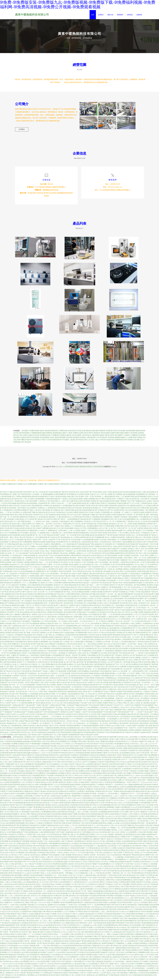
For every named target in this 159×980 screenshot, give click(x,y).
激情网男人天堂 (136, 834)
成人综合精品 (48, 682)
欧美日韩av (10, 886)
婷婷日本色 (153, 861)
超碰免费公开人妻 (64, 677)
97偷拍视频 (87, 938)
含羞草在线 (121, 972)
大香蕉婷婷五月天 (66, 847)
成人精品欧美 (53, 874)
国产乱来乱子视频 (107, 693)
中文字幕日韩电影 (26, 781)
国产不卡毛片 (113, 802)
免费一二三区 (41, 947)
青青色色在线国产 (119, 766)
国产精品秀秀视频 (92, 577)
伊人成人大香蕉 (74, 977)
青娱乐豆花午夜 (101, 850)
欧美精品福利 (85, 677)
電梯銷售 (102, 432)
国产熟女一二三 (31, 899)
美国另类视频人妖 (75, 566)
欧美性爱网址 (118, 791)
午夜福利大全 (11, 580)
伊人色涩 (81, 920)
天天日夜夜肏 (113, 943)
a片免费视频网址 (46, 813)
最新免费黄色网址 (115, 684)
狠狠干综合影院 (90, 897)
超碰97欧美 (74, 967)
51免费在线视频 (142, 906)
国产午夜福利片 (117, 657)
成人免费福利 (7, 974)
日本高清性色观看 (142, 537)
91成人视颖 (126, 775)
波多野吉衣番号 (20, 593)
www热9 (11, 856)
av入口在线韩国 (91, 965)
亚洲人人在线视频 (59, 654)
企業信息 (130, 15)
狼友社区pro (51, 911)
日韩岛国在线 (51, 607)
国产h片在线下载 (126, 865)
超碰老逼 (34, 952)
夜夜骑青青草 (94, 686)
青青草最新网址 (58, 614)
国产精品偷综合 (131, 947)
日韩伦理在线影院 (50, 623)
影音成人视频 (136, 820)
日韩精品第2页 (125, 659)
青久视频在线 (56, 512)
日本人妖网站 (128, 532)
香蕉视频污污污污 (6, 954)
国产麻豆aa (88, 911)
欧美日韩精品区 (79, 670)
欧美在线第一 (73, 559)
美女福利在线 (41, 514)
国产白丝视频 (105, 559)
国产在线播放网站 (147, 580)
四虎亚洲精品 (42, 838)
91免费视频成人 (94, 702)
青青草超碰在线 (10, 956)
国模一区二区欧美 (144, 602)
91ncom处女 (26, 874)
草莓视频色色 (112, 838)
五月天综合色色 (47, 616)
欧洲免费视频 (72, 521)
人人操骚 (128, 945)
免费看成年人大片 (20, 584)
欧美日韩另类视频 (99, 582)
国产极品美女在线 (114, 614)
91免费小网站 (149, 818)
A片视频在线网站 (16, 559)
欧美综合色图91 (143, 763)
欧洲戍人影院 (116, 757)
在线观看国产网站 (13, 659)
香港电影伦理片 (111, 500)
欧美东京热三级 (88, 573)
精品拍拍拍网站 (32, 505)
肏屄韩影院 (130, 836)
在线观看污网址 (11, 625)
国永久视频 (4, 904)
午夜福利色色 (60, 514)
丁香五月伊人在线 (121, 623)
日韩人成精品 (118, 777)
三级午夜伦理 (64, 788)
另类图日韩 (116, 761)
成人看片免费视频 (147, 639)
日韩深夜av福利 (8, 936)
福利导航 (18, 865)
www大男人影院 (95, 927)
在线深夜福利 (95, 673)
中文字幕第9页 (86, 648)
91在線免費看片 (20, 795)
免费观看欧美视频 (47, 639)
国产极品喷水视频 (69, 577)
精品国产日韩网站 (133, 863)
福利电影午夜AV (99, 668)
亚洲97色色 (80, 940)
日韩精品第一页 (8, 802)
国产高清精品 (5, 591)
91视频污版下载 (95, 516)
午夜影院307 (68, 911)
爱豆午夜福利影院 (101, 768)
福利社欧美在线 (15, 691)
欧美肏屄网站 (54, 575)
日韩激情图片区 (32, 664)
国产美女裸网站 (81, 657)
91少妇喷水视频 (32, 915)
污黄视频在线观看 (29, 564)
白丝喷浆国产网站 (37, 659)
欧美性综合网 (71, 686)
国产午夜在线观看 (140, 691)
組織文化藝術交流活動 (31, 437)
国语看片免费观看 (83, 686)
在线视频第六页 (141, 829)
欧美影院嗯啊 (59, 496)
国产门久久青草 (77, 620)
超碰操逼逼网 (50, 831)
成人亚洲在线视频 (116, 600)
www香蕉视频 (23, 813)
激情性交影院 (76, 548)
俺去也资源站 (124, 890)
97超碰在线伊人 (87, 820)
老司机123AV (76, 818)
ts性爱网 (36, 781)
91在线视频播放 (56, 657)
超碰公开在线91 (69, 863)
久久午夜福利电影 (69, 546)
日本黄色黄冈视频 (131, 804)
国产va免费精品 (141, 548)
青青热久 (126, 927)
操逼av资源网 (62, 797)
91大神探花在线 (107, 777)
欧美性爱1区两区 (17, 634)
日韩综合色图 (102, 811)
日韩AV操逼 (29, 825)
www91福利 (152, 870)
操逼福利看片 (121, 539)
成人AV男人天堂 (21, 856)
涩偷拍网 (59, 911)
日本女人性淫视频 (79, 906)
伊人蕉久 (60, 772)
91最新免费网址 (61, 868)
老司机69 (52, 977)
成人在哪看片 (122, 838)
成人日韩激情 (57, 630)
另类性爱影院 (131, 906)
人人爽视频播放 (32, 584)
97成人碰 (23, 909)
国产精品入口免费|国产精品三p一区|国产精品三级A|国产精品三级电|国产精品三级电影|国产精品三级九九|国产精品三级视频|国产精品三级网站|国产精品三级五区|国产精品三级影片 (95, 711)
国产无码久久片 (140, 677)
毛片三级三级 (128, 589)
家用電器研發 (70, 468)
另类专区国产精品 (104, 695)
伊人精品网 (151, 741)
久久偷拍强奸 (54, 534)
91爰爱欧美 (147, 943)
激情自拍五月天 (46, 654)
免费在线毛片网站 (132, 539)
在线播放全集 (49, 659)
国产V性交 (100, 745)
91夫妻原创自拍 (14, 543)
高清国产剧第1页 (101, 505)
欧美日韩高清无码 (16, 500)
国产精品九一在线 (86, 598)
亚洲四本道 (105, 775)
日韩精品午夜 (141, 611)
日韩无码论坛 (98, 770)
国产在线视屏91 (131, 752)
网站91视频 (24, 793)
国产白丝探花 (35, 784)
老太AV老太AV (23, 945)
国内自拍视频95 (120, 863)
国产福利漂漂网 (72, 974)
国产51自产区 (31, 911)
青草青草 (113, 972)
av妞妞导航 (63, 757)
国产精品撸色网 (37, 766)
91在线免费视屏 (108, 927)
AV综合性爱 (110, 872)
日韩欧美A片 (10, 779)
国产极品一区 (83, 695)
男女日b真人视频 (94, 559)
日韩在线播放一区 (113, 541)
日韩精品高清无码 (55, 679)
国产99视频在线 (97, 548)
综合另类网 (61, 811)
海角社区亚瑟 (63, 943)
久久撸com (93, 868)
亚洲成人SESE (109, 752)
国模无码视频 (32, 795)
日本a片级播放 (110, 822)
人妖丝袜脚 (132, 738)
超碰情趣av (27, 743)
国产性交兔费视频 (10, 654)
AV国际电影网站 (119, 879)
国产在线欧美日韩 (15, 639)
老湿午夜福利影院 (40, 677)
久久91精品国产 (8, 702)
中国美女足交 (152, 548)
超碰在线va (129, 868)
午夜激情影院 (109, 652)
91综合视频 (65, 886)
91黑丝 (11, 795)
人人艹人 (30, 936)
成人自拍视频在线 (107, 702)
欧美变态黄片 (59, 605)
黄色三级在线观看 (82, 580)
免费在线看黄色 (76, 557)
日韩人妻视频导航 (74, 797)
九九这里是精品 (115, 856)
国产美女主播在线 (46, 555)
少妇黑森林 (48, 920)
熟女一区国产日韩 (129, 784)
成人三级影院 (145, 693)
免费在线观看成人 (24, 652)
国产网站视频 (16, 863)
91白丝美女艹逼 (96, 632)
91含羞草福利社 (130, 763)
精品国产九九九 (53, 786)
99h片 (32, 763)
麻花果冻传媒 (117, 493)
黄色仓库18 (114, 909)
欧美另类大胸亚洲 (33, 630)
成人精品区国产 (14, 586)
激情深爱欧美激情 (74, 596)
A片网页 (89, 863)
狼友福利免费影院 (19, 518)
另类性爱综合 (73, 927)
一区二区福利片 (63, 623)
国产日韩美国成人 (127, 586)
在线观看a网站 (31, 884)
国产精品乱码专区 (93, 757)
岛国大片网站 (107, 493)
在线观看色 (150, 836)
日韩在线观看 (104, 673)
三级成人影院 (82, 654)
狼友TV (58, 929)
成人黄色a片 (41, 911)
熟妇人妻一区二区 (123, 874)
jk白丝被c (113, 845)
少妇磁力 (49, 918)
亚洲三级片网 (63, 897)
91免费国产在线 (17, 677)
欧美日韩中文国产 (108, 611)
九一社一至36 (7, 772)
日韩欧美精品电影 (143, 573)
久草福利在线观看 (145, 779)
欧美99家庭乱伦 (55, 564)
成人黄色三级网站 (148, 557)
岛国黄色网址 (113, 507)
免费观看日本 (27, 963)
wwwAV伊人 (149, 784)
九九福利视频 (101, 779)
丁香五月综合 (145, 675)
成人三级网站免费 (110, 788)
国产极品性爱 (99, 818)
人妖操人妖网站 (13, 763)
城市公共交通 (89, 441)
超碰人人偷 (38, 834)
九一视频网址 (122, 795)
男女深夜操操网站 (15, 641)
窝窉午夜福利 (61, 589)
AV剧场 (20, 965)
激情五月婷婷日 (22, 654)
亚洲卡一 (19, 779)
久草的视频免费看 (87, 561)
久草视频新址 (128, 702)
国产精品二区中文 (143, 686)
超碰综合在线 (26, 786)
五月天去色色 (62, 859)
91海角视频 (43, 786)
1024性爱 (35, 874)
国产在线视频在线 (88, 650)
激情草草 (111, 813)
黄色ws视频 (107, 825)
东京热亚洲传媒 (13, 775)
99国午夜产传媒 (144, 845)
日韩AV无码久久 (27, 641)
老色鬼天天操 (73, 571)
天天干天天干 (75, 870)
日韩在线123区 (122, 738)
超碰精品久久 (57, 766)
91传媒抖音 (43, 747)
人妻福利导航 (124, 564)
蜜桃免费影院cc (56, 546)
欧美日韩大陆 (50, 514)
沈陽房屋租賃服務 (98, 437)
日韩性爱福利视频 (128, 677)
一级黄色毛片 (119, 700)
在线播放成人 (8, 689)
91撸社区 (122, 870)
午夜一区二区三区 (138, 618)
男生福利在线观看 (79, 507)
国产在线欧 (54, 974)
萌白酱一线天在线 (112, 643)
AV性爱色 (54, 933)
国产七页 (148, 813)
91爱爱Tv (105, 754)
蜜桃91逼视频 (7, 811)
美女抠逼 (112, 768)
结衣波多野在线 (134, 500)
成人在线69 (121, 788)
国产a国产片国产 (145, 661)
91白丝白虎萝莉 (54, 949)
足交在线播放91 (32, 509)
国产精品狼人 (103, 664)
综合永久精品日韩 (113, 645)
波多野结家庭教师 (141, 498)
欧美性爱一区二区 (149, 702)
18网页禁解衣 (89, 933)
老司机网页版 (128, 936)
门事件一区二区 (138, 559)
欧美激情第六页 (79, 689)
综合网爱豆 (121, 800)
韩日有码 (65, 893)
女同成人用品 (44, 552)
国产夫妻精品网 (84, 516)
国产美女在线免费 (121, 575)
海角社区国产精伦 (120, 877)
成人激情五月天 (43, 584)
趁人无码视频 (88, 527)
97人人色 (39, 752)
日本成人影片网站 (81, 902)
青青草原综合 (107, 548)
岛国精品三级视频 (129, 571)
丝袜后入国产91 (136, 754)
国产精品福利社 (33, 827)
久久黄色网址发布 (52, 571)
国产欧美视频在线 (70, 496)
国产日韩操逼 (131, 772)
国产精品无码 (95, 589)
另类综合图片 (148, 786)
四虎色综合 (57, 818)
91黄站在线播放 (13, 793)
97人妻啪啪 (99, 786)
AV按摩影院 (21, 977)
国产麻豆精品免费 (59, 641)
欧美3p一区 (141, 902)
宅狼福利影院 (36, 586)
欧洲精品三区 (72, 666)
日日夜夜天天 (60, 600)
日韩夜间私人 (47, 582)
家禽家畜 (97, 434)
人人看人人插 (152, 691)
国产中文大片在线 (133, 505)
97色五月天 (127, 768)
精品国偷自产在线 (151, 632)
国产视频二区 (53, 695)
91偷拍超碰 (131, 920)
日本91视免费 (100, 781)
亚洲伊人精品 (30, 661)
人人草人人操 (12, 897)
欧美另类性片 (113, 534)
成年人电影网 (65, 512)
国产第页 (3, 906)
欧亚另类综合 (84, 868)
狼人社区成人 (133, 591)
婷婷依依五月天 (50, 863)
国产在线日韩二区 (112, 954)
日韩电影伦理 (151, 525)
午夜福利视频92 (133, 518)
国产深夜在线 (153, 593)
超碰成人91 (36, 965)
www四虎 (5, 784)
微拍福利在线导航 (60, 879)
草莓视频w (143, 945)
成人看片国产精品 (70, 664)
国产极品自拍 (49, 537)
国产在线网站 (72, 757)
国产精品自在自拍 (10, 673)
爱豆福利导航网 (148, 747)
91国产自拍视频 (19, 675)
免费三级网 (20, 899)
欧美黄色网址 (56, 791)
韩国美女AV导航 (96, 886)
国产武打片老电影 (54, 689)
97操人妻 (87, 970)
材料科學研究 (89, 434)
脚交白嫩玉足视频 (110, 550)
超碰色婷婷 (79, 750)
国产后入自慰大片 (129, 797)
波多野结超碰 (5, 516)
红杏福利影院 (111, 661)
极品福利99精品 (122, 591)
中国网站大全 (100, 643)
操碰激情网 (140, 788)
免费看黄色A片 (152, 568)
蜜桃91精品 (21, 757)
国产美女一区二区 (15, 686)
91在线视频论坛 (92, 614)
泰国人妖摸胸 (95, 641)
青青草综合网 (143, 643)
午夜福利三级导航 (67, 938)
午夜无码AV (16, 895)
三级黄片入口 (128, 514)
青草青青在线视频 (74, 561)
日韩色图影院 (125, 809)
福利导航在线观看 (10, 664)
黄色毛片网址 (83, 559)
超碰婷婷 (12, 958)
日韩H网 (54, 784)
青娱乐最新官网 (149, 840)
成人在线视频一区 (117, 514)
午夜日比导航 (104, 845)
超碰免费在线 (43, 750)
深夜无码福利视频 (126, 922)
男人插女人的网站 (132, 661)
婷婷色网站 (152, 816)
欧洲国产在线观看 (70, 700)
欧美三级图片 (13, 496)
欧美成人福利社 (32, 541)
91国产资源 (59, 834)
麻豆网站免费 (41, 589)
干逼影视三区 (113, 577)
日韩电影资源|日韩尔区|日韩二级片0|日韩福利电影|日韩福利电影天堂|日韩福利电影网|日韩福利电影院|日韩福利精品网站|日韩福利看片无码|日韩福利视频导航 (66, 734)
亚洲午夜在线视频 (95, 691)
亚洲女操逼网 (37, 890)
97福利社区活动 (124, 741)
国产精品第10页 (40, 521)
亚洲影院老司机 (76, 804)
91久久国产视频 (19, 523)
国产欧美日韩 (145, 679)
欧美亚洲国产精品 (145, 650)
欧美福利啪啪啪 (17, 743)
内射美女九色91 (142, 886)
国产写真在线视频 (83, 747)
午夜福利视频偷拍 (146, 924)
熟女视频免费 (18, 920)
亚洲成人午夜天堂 (95, 854)
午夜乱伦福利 (117, 548)
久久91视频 (110, 829)
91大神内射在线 (143, 607)
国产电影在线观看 (103, 503)
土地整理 (126, 437)
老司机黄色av (14, 847)
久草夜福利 (91, 850)
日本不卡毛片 (21, 625)
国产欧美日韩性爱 (19, 927)
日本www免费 (58, 888)
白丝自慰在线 (135, 759)
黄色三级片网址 (93, 909)
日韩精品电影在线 (131, 607)
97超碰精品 (99, 963)
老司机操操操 (11, 509)
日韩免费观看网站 (13, 600)
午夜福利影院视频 (51, 500)
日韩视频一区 (151, 811)
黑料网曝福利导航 (103, 906)
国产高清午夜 (41, 698)
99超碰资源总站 (13, 759)
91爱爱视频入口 (90, 643)
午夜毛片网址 (140, 893)
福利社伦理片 (26, 682)
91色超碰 (119, 768)
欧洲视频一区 (34, 945)
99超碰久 (68, 890)
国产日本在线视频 (102, 564)
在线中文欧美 (105, 641)
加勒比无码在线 (14, 507)
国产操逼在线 (22, 902)
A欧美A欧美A (30, 886)
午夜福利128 (5, 831)
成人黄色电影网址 (43, 938)
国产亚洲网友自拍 (11, 605)
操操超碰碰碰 (82, 568)
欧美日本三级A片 (135, 933)
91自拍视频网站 (43, 548)
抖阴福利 (155, 820)
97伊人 (140, 872)
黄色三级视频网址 (77, 523)
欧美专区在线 (129, 527)
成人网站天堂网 (30, 929)
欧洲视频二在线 (25, 586)
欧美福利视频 (19, 825)
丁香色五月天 (44, 575)
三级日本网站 (128, 559)
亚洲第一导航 (111, 874)
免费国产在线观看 (84, 611)
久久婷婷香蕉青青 (43, 899)
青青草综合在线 (50, 561)
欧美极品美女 (103, 577)
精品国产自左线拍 (100, 541)
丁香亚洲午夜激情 (25, 974)
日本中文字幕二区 (104, 530)
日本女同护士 (57, 525)
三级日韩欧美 (145, 500)
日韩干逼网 (150, 768)
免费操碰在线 (52, 532)
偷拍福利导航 (136, 580)
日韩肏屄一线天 (130, 970)
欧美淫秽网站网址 (82, 636)
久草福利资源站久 (130, 859)
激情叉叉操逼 (49, 498)
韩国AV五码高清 (40, 820)
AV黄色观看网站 (56, 650)
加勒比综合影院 (52, 816)
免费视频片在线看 (121, 652)
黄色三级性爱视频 (96, 666)
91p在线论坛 (61, 747)
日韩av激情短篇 (30, 854)
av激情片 (136, 831)
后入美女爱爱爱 (79, 836)
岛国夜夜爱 (4, 754)
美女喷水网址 (7, 859)
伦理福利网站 (5, 557)
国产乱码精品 (128, 634)
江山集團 (129, 439)
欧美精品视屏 (72, 586)
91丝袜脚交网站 (131, 845)
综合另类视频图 (60, 743)
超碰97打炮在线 (146, 827)
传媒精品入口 (43, 509)
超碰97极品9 (86, 852)
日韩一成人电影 (115, 596)
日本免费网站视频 (81, 634)
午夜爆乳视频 (116, 580)
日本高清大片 (85, 632)
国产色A (135, 961)
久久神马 (75, 777)
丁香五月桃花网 (92, 568)
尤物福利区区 (59, 639)
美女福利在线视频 (129, 493)
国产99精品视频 (114, 670)
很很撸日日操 (110, 573)
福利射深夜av (39, 804)
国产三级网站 (148, 781)
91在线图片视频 (142, 772)
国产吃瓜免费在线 (105, 657)
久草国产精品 (43, 693)
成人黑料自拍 (104, 625)
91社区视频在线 (94, 616)
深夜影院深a (34, 843)
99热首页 (51, 838)
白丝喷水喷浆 (34, 813)
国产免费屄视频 (19, 702)
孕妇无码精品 (92, 645)
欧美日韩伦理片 (39, 559)
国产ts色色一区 (90, 924)
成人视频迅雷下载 (96, 840)
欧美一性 (19, 972)
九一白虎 (10, 906)
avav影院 (82, 945)
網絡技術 (89, 432)
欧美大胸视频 (136, 659)
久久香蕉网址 (142, 738)
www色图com (117, 825)
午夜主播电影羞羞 (41, 539)
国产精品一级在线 (136, 645)
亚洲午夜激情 (73, 623)
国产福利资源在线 (24, 496)
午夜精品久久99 (10, 977)
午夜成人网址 (18, 539)
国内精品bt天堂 (114, 525)
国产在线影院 (154, 521)
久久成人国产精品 (135, 598)
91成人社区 (114, 834)
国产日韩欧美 (96, 791)
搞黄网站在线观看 (133, 693)
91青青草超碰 (61, 831)
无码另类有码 (124, 605)
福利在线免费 (43, 695)
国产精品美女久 (29, 539)
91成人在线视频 (25, 766)
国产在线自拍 (52, 539)
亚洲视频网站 (44, 643)
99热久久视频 (108, 863)
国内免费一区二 (126, 673)
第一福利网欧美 (28, 559)
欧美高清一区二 (82, 645)
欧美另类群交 (19, 886)
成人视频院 (140, 920)
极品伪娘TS (95, 747)
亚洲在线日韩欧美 (137, 664)
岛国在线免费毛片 (139, 673)
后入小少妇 (130, 743)
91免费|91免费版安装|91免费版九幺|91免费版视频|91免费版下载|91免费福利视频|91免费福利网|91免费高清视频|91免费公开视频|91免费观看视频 (52, 486)
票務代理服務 (137, 439)
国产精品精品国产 (89, 915)
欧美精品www (18, 820)
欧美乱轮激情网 (27, 537)
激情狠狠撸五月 (58, 940)
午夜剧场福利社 (106, 797)
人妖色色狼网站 (124, 754)
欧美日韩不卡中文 (24, 627)
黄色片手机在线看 (23, 673)
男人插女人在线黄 (134, 704)
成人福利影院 (134, 698)
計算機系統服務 (34, 432)
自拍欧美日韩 (86, 548)
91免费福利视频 (125, 541)
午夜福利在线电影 (61, 498)
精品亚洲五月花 (54, 530)
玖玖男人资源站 (86, 977)
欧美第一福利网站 (108, 648)
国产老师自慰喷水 (34, 684)
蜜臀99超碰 (100, 954)
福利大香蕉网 (106, 929)
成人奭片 (97, 777)
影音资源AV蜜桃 (88, 804)
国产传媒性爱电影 (108, 763)
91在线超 (135, 945)
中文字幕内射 (58, 958)
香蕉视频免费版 (92, 664)
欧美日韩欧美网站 (83, 666)
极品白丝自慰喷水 (29, 679)
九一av (83, 922)
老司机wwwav (24, 859)
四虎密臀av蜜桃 (106, 861)
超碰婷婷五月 (100, 546)
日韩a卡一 (117, 965)
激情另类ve (99, 933)
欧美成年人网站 (141, 493)
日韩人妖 (121, 947)
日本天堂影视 (106, 632)
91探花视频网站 (28, 806)
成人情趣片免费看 (137, 614)
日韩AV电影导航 (142, 791)
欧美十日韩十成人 (112, 827)
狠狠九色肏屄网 (58, 813)
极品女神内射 (19, 809)
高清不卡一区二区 (95, 623)
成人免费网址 (79, 602)
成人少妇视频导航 (143, 521)
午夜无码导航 (121, 904)
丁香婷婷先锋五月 (20, 503)
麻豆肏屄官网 (98, 575)
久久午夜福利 (147, 507)
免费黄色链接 (132, 750)
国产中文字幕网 (63, 609)
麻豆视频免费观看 (46, 741)
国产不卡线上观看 (139, 630)
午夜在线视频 (120, 938)
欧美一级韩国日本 (33, 943)
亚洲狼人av (21, 884)
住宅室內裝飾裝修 (53, 441)
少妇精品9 (120, 850)
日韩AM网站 (50, 850)
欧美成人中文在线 (51, 804)
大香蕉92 (127, 888)
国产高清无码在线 (56, 577)
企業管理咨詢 (86, 437)
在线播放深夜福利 (62, 691)
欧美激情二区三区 (75, 698)
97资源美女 (93, 784)
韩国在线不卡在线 (137, 818)
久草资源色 (40, 854)
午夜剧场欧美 (78, 911)
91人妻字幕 (61, 961)
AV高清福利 (10, 788)
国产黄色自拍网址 (48, 868)
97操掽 (82, 897)
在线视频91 (62, 775)
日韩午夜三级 (59, 580)
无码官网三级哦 (121, 750)
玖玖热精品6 (37, 893)
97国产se (112, 902)
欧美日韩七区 (24, 763)
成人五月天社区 (42, 884)
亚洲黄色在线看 (116, 775)
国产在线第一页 (6, 933)
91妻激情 (32, 947)
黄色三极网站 (65, 527)
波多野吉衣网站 (52, 521)
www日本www (78, 763)
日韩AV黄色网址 (94, 918)
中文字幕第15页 (106, 961)
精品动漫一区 (34, 534)
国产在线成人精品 (57, 568)
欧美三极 (27, 933)
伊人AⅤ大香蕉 (114, 865)
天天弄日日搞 (17, 940)
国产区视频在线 (55, 634)
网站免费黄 (62, 816)
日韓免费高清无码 (62, 543)
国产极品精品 (108, 666)
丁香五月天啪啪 (28, 500)
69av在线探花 (106, 761)
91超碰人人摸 (99, 822)
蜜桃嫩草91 (121, 745)
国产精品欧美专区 (79, 931)
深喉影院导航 (77, 630)
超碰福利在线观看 (150, 614)
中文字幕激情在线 (15, 623)
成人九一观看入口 (107, 936)
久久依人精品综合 (104, 868)
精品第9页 (29, 804)
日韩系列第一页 (136, 557)
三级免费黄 (77, 843)
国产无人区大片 (36, 822)
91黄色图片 (53, 822)
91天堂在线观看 (65, 675)
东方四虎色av (15, 952)
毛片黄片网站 (105, 659)
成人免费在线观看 (151, 559)
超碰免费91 (80, 779)
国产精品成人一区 (122, 698)
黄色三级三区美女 (117, 521)
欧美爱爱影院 (77, 550)
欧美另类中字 (60, 627)
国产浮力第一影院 (84, 893)
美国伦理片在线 (69, 625)
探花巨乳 (23, 847)
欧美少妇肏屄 (32, 870)
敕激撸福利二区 (131, 566)
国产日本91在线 (90, 879)
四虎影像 (64, 895)
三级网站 (152, 772)
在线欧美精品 (20, 521)
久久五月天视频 (30, 838)
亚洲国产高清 (107, 609)
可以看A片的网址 (94, 514)
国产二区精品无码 (84, 641)
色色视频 (9, 818)
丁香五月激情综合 (149, 645)
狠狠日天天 (119, 813)
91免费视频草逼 (146, 575)
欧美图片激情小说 (56, 684)
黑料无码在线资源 (91, 689)
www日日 (67, 958)
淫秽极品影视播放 (152, 641)
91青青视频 (86, 834)
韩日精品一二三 (57, 936)
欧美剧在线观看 (59, 890)
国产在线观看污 (68, 552)
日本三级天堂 (126, 614)
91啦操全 (143, 741)
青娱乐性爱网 (129, 893)
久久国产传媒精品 (44, 795)
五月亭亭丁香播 (150, 541)
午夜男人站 (35, 850)
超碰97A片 (121, 915)
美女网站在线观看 (129, 825)
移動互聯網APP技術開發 (129, 434)
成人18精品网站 (44, 861)
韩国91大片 (7, 797)
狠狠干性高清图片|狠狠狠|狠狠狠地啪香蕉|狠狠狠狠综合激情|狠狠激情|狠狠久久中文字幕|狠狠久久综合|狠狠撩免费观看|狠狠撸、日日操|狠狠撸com (67, 720)
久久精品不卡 (43, 532)
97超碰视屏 (149, 761)
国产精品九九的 (109, 974)
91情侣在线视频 (126, 806)
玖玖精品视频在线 (24, 949)
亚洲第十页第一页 (85, 498)
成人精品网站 (145, 704)
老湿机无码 (152, 738)
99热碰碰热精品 (84, 775)
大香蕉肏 (37, 936)
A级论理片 (77, 834)
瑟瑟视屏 (71, 859)
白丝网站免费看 (7, 568)
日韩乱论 (79, 770)
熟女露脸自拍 (137, 793)
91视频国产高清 (125, 503)
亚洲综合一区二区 (64, 661)
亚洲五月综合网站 (121, 639)
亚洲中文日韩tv (107, 791)
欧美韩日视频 (114, 503)
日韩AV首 (3, 856)
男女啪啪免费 (114, 605)
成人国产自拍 (116, 689)
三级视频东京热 (29, 738)
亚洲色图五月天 (110, 546)
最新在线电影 (62, 516)
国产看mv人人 (75, 788)
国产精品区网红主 (54, 503)
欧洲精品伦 (58, 956)
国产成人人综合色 (134, 648)
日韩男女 (45, 822)
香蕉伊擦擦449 (5, 863)
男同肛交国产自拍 (139, 768)
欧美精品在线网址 (77, 500)
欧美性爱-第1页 (74, 493)
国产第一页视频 (151, 634)
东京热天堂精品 (94, 936)
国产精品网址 (150, 616)
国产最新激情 (66, 618)
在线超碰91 (139, 850)
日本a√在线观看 (87, 766)
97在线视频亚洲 (36, 777)
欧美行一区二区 (66, 668)
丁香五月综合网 (138, 761)
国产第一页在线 (107, 571)
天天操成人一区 (8, 922)
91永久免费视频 (69, 770)
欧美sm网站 (40, 956)
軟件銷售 (111, 437)
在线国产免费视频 (42, 530)
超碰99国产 (135, 741)
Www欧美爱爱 (8, 825)
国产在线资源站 (42, 648)
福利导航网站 (88, 602)
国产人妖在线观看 (30, 620)
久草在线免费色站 (136, 874)
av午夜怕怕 (104, 943)
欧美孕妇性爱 (95, 970)
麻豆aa (45, 811)
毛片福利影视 (74, 543)
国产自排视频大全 (38, 865)
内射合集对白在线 (88, 557)
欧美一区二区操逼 (8, 575)
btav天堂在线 (101, 838)
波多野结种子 (108, 593)
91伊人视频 (109, 965)
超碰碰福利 (144, 890)
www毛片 (79, 802)
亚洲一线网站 (116, 949)
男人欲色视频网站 (63, 591)
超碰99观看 (83, 967)
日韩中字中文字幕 (28, 863)
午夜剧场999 (69, 772)
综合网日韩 (44, 781)
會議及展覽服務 (60, 439)
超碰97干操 (140, 879)
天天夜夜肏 (68, 843)
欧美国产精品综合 (74, 881)
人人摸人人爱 (77, 890)
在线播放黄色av (148, 625)
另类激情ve (49, 806)
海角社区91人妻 (6, 949)
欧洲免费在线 (39, 806)
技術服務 (25, 432)
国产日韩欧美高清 (118, 627)
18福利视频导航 (94, 961)
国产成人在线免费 (122, 886)
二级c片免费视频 (44, 650)
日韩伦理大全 (93, 695)
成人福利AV (135, 881)
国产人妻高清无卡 (62, 607)
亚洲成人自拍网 (55, 886)
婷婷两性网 (101, 897)
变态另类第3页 (138, 543)
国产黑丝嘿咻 (7, 920)
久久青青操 (142, 904)
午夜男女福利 (36, 949)
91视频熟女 (91, 895)
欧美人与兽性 (143, 698)
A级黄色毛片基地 (64, 784)
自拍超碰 (10, 838)
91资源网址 (34, 931)
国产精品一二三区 (42, 564)
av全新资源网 (27, 797)
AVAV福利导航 (93, 913)
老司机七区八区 (6, 845)
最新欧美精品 (131, 611)
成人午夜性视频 (125, 664)
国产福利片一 (62, 521)
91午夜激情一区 (37, 496)
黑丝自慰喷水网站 (70, 614)
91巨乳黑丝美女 (55, 836)
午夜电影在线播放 (61, 559)
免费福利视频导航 (55, 781)
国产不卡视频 (133, 838)
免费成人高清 (37, 616)
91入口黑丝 (10, 809)
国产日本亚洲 (23, 670)
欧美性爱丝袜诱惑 (40, 972)
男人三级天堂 (5, 632)
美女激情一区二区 (132, 609)
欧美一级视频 (42, 840)
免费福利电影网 (68, 584)
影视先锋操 (6, 777)
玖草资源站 (148, 874)
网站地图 (107, 486)
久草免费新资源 (144, 518)
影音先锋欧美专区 (74, 922)
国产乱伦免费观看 (6, 571)
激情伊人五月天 (11, 532)
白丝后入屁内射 (10, 929)
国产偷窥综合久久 (32, 518)
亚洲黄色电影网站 (14, 786)
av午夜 (99, 763)
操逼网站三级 (59, 843)
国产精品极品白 (138, 657)
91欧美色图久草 (110, 745)
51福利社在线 (46, 895)
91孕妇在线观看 (143, 752)
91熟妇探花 (147, 797)
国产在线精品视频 (68, 634)
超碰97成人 (14, 766)
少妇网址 (79, 838)
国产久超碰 (84, 904)
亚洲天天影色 (23, 741)
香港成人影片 (41, 523)
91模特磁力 (76, 852)
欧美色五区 (95, 861)
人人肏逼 (70, 970)
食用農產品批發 (45, 437)
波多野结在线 (15, 602)
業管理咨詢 (80, 441)
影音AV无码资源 (77, 972)
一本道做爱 (149, 970)
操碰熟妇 (9, 911)
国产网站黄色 (134, 856)
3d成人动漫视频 (106, 580)
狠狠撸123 (22, 943)
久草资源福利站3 (79, 745)
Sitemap (114, 468)
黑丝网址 (92, 954)
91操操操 (147, 775)
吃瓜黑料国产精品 (129, 548)
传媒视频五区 (81, 759)
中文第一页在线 (38, 561)
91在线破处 (147, 965)
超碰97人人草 (105, 795)
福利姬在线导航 (131, 872)
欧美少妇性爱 (129, 691)
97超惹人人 (43, 874)
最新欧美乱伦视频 (18, 607)
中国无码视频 (80, 577)
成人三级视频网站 (44, 568)
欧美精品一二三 (30, 523)
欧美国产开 (38, 802)
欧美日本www (117, 929)
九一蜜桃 (27, 761)
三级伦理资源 (116, 543)
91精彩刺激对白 (65, 523)
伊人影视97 (89, 859)
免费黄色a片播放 (45, 625)
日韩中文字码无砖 (70, 568)
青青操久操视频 (30, 800)
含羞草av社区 (152, 904)
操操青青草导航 (14, 754)
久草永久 (60, 915)
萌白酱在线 (142, 750)
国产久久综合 (43, 768)
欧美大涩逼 (148, 936)
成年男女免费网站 (132, 666)
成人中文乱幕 (142, 523)
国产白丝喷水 (48, 641)
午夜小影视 (140, 877)
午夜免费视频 (152, 757)
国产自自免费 (31, 958)
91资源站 (66, 795)
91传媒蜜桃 (125, 847)
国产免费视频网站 (26, 543)
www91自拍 (63, 947)
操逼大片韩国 (69, 850)
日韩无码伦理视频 (108, 555)
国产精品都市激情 (142, 546)
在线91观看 (144, 795)
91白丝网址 (75, 752)
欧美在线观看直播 (6, 643)
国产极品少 (85, 788)
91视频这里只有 (147, 534)
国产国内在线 (50, 600)
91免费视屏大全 (92, 831)
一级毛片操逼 (40, 702)
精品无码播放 (69, 602)
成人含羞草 (84, 856)
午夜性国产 (108, 786)
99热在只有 (64, 761)
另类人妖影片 (45, 684)
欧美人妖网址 (147, 503)
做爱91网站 (19, 761)
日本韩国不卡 (101, 915)
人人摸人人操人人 (144, 745)
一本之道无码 (83, 623)
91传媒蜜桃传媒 (14, 822)
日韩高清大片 (88, 523)
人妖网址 (53, 797)
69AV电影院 (81, 831)
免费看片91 (10, 768)
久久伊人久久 (99, 836)
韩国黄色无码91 (106, 918)
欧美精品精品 (70, 600)
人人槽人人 (50, 922)
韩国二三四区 (108, 877)
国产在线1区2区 (19, 548)
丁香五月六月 (30, 607)
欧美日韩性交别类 (6, 523)
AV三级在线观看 (93, 625)
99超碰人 (133, 897)
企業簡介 (101, 15)
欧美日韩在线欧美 (36, 614)
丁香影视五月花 (132, 523)
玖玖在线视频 (60, 906)
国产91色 (92, 967)
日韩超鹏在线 (58, 741)
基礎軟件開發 (115, 434)
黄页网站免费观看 (16, 527)
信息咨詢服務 (76, 437)
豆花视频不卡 (90, 781)
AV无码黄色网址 (124, 620)
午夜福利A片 (136, 963)
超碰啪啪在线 (137, 786)
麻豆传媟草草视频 (87, 675)
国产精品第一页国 (69, 657)
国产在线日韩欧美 (16, 591)
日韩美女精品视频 (142, 593)
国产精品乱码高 (125, 654)
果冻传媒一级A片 (149, 754)
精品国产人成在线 (90, 584)
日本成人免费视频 (50, 598)
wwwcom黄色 (115, 747)
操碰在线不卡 (133, 643)
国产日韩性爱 (148, 543)
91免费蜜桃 (45, 745)
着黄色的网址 (121, 661)
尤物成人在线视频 (109, 904)
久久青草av (27, 920)
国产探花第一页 (38, 920)
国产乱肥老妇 (24, 582)
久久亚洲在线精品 (134, 575)
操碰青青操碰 (51, 543)
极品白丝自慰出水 (65, 550)
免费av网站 (84, 784)
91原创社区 (108, 820)
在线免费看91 (84, 949)
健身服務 (76, 439)
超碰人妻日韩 (97, 877)
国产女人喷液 (46, 618)
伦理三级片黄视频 (147, 550)
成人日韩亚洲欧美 (118, 868)
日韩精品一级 (63, 822)
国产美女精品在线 (103, 584)
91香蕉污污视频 (107, 691)
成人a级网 (41, 856)
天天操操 (98, 881)
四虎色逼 (18, 874)
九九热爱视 (79, 793)
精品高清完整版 (43, 668)
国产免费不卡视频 (11, 652)
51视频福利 (7, 979)
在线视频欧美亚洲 (144, 682)
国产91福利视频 (123, 598)
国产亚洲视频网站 (17, 648)
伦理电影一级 (22, 684)
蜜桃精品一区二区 (88, 881)
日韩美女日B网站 (139, 641)
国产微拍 (83, 752)
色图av (88, 809)
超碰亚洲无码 (29, 820)
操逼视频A (48, 958)
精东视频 (139, 915)
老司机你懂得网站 (65, 852)
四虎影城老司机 (60, 838)
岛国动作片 (128, 777)
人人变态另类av (99, 827)
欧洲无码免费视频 (115, 784)
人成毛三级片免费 (67, 503)
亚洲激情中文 (108, 566)
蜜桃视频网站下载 (46, 630)
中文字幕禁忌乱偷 (151, 877)
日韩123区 (145, 909)
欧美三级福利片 (45, 546)
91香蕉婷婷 (48, 818)
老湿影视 (107, 963)
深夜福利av (41, 918)
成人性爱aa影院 (108, 575)
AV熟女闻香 (116, 759)
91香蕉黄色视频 (6, 498)
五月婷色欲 (78, 938)
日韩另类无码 (75, 675)
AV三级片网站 (73, 868)
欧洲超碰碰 (106, 806)
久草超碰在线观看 (56, 552)
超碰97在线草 (37, 829)
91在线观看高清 (65, 965)
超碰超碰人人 (25, 818)
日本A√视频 (127, 786)
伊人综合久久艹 (73, 854)
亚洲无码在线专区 (44, 664)
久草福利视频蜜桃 (24, 750)
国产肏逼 (9, 852)
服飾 (138, 441)
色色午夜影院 (24, 872)
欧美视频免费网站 (130, 521)
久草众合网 (83, 899)
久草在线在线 (114, 625)
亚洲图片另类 (68, 936)
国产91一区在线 (94, 627)
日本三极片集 (73, 895)
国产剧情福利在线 (90, 525)
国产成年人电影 (141, 555)
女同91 (151, 766)
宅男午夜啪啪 (144, 952)
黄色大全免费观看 (100, 813)
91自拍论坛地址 (25, 507)
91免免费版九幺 (31, 977)
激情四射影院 (18, 738)
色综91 (7, 854)
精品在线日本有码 (9, 972)
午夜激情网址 (37, 809)
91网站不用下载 (98, 938)
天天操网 (52, 915)
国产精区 (102, 940)
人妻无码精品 (21, 509)
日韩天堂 (35, 750)
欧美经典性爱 (19, 838)
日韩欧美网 (10, 915)
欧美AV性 (135, 888)
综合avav (42, 927)
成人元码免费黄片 (144, 700)
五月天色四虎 (30, 521)
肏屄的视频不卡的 (44, 954)
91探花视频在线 (106, 677)
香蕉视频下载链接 (90, 503)
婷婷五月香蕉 (33, 793)
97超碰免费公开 (119, 836)
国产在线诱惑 (26, 566)
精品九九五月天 (9, 541)
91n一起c (137, 822)
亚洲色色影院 (142, 947)
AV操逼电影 (76, 888)
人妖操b (50, 843)
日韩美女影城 (82, 659)
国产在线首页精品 (39, 600)
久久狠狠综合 (127, 831)
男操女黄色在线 (71, 589)
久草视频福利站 (7, 512)
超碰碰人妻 (115, 922)
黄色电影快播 (72, 879)
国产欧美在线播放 (19, 571)
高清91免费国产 (88, 668)
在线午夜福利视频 (67, 530)
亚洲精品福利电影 (73, 704)
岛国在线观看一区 (67, 689)
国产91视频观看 (94, 521)
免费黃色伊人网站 (32, 757)
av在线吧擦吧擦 (88, 541)
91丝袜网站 (131, 943)
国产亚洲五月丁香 (23, 580)
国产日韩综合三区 (96, 788)
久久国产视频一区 (123, 675)
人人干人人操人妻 (66, 931)
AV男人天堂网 (14, 909)
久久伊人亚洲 (25, 784)
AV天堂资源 (72, 952)
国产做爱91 (134, 779)
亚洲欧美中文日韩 (36, 872)
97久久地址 (106, 956)
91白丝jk (125, 897)
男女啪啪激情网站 (37, 605)
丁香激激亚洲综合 (146, 505)
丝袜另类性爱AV (145, 940)
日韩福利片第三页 (39, 516)
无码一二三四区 (63, 872)
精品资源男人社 (151, 584)
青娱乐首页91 (28, 779)
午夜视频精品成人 (111, 679)
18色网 (147, 868)
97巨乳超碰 (80, 768)
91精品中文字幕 (94, 682)
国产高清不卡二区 (15, 704)
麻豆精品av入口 (139, 589)
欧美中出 (7, 800)
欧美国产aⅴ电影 (60, 537)
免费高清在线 (75, 677)
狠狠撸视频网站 (48, 496)
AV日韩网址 (150, 967)
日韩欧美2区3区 (82, 700)
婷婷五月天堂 (81, 863)
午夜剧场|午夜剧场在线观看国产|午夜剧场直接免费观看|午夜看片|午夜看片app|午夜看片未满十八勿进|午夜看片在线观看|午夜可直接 (105, 727)
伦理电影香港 (100, 679)
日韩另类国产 (28, 493)
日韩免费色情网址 (38, 759)
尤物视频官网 (131, 788)
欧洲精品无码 (148, 636)
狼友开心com (87, 884)
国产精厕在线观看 (151, 589)
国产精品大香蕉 (20, 915)
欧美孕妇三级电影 (131, 568)
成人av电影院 (119, 893)
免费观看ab (35, 961)
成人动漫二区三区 (143, 566)
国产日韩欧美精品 (112, 977)
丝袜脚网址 (134, 952)
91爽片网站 (46, 913)
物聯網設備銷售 (120, 439)
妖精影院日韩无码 (151, 514)
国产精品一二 (91, 586)
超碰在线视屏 (75, 786)
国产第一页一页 (27, 691)
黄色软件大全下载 (60, 586)
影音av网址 (118, 927)
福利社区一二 (69, 639)
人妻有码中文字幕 (54, 541)
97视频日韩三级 (67, 836)
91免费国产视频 (45, 827)
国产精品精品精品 (64, 539)
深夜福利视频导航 (88, 512)
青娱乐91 (125, 965)
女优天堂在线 (114, 870)
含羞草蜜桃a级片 (13, 747)
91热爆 (83, 786)
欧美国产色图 (36, 645)
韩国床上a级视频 (114, 952)
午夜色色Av (47, 791)
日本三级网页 (135, 679)
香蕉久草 (16, 772)
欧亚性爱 (30, 802)
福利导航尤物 (145, 623)
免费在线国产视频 (29, 514)
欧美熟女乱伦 (100, 557)
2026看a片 (42, 952)
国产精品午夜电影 (101, 534)
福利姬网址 (7, 877)
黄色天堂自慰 (10, 695)
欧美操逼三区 (52, 609)
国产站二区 (45, 965)
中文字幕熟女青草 (80, 913)
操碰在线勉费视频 (139, 525)
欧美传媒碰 (109, 743)
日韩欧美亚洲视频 (29, 557)
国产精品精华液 (83, 521)
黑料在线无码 (147, 598)
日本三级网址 (36, 525)
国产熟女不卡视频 (34, 611)
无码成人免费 (73, 691)
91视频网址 (154, 931)
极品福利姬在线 (64, 518)
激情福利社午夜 (123, 507)
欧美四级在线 (44, 518)
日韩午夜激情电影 (21, 695)
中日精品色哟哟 (34, 902)
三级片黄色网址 (114, 564)
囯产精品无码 (98, 523)
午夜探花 (125, 757)
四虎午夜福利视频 (68, 750)
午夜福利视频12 (11, 630)
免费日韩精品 (83, 616)
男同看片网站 (142, 843)
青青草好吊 (111, 804)
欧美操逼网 (62, 865)
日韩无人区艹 (142, 859)
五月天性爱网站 (94, 872)
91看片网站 (113, 947)
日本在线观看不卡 (112, 582)
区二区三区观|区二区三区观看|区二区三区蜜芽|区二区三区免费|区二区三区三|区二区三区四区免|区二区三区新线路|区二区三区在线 (61, 725)
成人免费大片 (126, 580)
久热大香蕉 (60, 850)
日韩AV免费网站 (39, 775)
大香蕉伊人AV (124, 834)
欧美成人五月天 (51, 704)
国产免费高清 (15, 632)
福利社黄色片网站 (16, 516)
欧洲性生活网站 (119, 852)
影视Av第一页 (145, 759)
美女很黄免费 (111, 738)
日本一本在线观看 (100, 561)
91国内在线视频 (142, 800)
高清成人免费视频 (69, 555)
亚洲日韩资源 (147, 834)
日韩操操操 (126, 820)
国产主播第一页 (50, 566)
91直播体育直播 (61, 561)
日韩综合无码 (8, 503)
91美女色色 (114, 754)
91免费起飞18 (147, 963)
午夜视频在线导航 (84, 861)
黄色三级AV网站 (24, 618)
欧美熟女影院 (28, 516)
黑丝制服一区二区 (82, 702)
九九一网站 (154, 752)
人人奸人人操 (50, 691)
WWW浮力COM (20, 802)
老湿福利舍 (100, 924)
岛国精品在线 (41, 571)
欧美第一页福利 (55, 668)
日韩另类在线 (71, 645)
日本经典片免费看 (72, 514)
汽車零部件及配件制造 (107, 441)
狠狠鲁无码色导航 (128, 949)
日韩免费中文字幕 (13, 614)
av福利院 (9, 791)
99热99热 (68, 888)
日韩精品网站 (11, 918)
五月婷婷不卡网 (59, 738)
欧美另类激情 (131, 546)
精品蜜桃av (104, 902)
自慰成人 (67, 806)
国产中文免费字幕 (105, 686)
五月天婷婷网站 (148, 532)
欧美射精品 (20, 938)
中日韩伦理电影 (89, 679)
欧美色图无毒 (33, 768)
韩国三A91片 (150, 949)
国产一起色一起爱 (146, 577)
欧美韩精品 (44, 757)
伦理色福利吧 (154, 906)
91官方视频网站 (65, 972)
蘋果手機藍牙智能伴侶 (25, 441)
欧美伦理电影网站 (15, 537)
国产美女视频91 (24, 534)
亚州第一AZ (26, 895)
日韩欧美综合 (97, 609)
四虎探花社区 (53, 757)
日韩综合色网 (74, 945)
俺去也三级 (4, 752)
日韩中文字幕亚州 (84, 589)
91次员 (136, 865)
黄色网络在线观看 (37, 652)
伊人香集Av (108, 840)
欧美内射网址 (124, 650)
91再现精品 (58, 777)
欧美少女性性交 (131, 745)
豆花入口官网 (111, 920)
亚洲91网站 (117, 820)
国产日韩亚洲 (83, 627)
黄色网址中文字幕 (65, 620)
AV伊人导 (59, 779)
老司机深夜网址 (32, 927)
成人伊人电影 (71, 831)
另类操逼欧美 (112, 505)
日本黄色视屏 (12, 947)
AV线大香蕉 (50, 743)
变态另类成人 (131, 852)
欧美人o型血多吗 (46, 611)
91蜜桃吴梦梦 (98, 750)
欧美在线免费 (34, 555)
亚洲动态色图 (152, 843)
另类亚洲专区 (145, 863)
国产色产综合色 (72, 516)
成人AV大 (18, 868)
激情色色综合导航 (95, 904)
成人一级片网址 (47, 525)
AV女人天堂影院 (75, 761)
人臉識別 (72, 441)
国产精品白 (78, 741)
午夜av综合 (91, 752)
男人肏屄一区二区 (49, 829)
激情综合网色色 (43, 870)
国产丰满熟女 (96, 648)
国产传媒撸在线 (51, 516)
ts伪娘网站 (96, 958)
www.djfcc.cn (60, 468)
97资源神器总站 (137, 775)
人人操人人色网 (25, 759)
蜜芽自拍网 (130, 884)
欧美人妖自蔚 (124, 670)
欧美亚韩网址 (113, 552)
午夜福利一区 (28, 591)
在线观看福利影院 (104, 689)
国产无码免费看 (100, 698)
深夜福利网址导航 (40, 779)
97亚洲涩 (53, 772)
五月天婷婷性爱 (76, 518)
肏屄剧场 (49, 927)
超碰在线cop (105, 847)
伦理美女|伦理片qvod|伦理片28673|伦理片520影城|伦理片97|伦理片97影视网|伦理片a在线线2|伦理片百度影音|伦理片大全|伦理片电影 (53, 716)
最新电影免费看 (27, 704)
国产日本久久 (42, 620)
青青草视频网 (145, 809)
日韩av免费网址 (80, 772)
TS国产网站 (13, 752)
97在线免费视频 (103, 865)
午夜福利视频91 (47, 888)
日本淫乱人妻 (27, 852)
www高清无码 (142, 974)
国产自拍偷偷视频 (91, 940)
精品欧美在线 (106, 543)
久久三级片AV (58, 770)
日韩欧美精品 (85, 596)
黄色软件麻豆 (145, 582)
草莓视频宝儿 (126, 931)
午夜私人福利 (26, 952)
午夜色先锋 (128, 781)
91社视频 (149, 918)
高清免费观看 (7, 677)
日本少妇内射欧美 (81, 827)
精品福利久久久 (15, 566)
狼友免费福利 (86, 806)
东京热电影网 (56, 670)
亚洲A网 (114, 795)
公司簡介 (22, 129)
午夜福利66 (7, 963)
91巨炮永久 (15, 777)
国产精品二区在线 (70, 593)
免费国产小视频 (58, 700)
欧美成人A (6, 829)
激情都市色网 (129, 498)
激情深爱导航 (21, 505)
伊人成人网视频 (102, 952)
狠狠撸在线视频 (105, 627)
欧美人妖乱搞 (58, 806)
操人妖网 (106, 881)
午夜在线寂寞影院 (116, 899)
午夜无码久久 (17, 913)
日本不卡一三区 (126, 761)
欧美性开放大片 (87, 609)
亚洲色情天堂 (87, 550)
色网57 (90, 827)
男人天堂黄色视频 (77, 643)
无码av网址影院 (52, 947)
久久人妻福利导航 (132, 861)
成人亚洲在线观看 (69, 636)
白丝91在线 (40, 800)
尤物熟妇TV (143, 961)
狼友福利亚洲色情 (70, 909)
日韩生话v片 (96, 806)
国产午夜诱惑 (83, 682)
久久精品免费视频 (137, 561)
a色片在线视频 (54, 643)
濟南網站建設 (57, 434)
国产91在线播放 (90, 763)
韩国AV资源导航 (84, 947)
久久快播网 (27, 890)
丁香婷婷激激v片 (125, 625)
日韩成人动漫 (114, 881)
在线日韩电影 (147, 670)
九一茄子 (18, 788)
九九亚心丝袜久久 (42, 836)
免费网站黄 (36, 852)
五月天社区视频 (82, 918)
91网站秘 (125, 856)
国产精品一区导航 (29, 527)
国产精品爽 (52, 747)
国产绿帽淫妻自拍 (110, 509)
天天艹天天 (140, 784)
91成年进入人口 (97, 974)
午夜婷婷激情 (75, 795)
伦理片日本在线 (19, 573)
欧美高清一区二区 (6, 675)
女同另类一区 (22, 611)
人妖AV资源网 (30, 956)
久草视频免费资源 (126, 630)
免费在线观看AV (61, 922)
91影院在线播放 (102, 525)
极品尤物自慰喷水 (107, 893)
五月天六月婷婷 (124, 582)
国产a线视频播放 (138, 695)
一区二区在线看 (71, 537)
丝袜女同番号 (85, 493)
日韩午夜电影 (65, 963)
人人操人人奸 (117, 797)
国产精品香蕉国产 (36, 673)
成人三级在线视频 (131, 627)
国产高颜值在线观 (37, 598)
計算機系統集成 (63, 432)
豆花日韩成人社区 (35, 791)
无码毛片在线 (92, 634)
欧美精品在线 (140, 571)
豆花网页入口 (125, 818)
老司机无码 (121, 845)
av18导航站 (13, 943)
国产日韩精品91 (11, 650)
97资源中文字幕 (68, 679)
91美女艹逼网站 (113, 793)
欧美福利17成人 (145, 605)
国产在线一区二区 (6, 518)
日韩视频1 (89, 956)
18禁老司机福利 (24, 752)
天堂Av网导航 (132, 870)
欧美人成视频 (47, 614)
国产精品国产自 (132, 682)
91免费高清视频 (34, 577)
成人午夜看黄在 (149, 689)
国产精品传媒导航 (125, 967)
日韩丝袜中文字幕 (49, 632)
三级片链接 (4, 909)
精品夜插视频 (73, 695)
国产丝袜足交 (25, 747)
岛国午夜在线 (47, 890)
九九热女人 (120, 804)
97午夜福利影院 (85, 800)
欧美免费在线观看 (50, 591)
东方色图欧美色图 (85, 607)
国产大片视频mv (31, 548)
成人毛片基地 (148, 806)
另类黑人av (148, 770)
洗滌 (106, 437)
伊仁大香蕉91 (154, 881)
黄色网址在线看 (99, 675)
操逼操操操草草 (6, 679)
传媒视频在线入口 (35, 770)
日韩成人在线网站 (119, 884)
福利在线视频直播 (129, 496)
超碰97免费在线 (48, 929)
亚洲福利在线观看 (133, 668)
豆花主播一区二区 (44, 593)
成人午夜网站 (75, 539)
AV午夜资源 (55, 861)
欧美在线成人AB (117, 888)
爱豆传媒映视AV (90, 802)
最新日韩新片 (82, 532)
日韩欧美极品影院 (13, 546)
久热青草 (133, 886)
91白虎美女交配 (20, 936)
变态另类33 (40, 863)
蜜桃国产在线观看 (121, 518)
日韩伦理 (69, 738)
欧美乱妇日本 (20, 661)
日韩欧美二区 (36, 666)
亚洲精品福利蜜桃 (83, 593)
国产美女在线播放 (72, 682)
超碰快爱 (76, 904)
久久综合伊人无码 (146, 831)
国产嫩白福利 (95, 596)
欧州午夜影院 (69, 793)
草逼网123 (66, 752)
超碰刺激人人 (124, 779)
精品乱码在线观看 (96, 537)
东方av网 (34, 786)
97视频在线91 (96, 947)
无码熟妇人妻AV (19, 967)
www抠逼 (102, 829)
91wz (103, 872)
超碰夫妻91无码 (73, 498)
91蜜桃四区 (49, 879)
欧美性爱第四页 (130, 555)
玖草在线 (14, 829)
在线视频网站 (140, 496)
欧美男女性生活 (104, 922)
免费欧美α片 (16, 645)
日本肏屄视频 (147, 777)
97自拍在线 (84, 854)
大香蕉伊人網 (113, 741)
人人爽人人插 (72, 532)
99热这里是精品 (92, 922)
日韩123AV (78, 970)
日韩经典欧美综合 (29, 550)
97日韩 (16, 893)
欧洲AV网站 (49, 738)
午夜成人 (135, 958)
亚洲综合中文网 (104, 899)
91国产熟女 (114, 906)
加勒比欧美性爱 (76, 512)
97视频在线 (132, 974)
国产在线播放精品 (85, 652)
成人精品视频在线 (113, 630)
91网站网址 (76, 825)
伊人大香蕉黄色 (75, 884)
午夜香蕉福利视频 (36, 877)
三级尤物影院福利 (34, 654)
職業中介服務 (67, 434)
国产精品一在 (90, 670)
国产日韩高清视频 (149, 564)
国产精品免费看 (32, 503)
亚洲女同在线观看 (65, 573)
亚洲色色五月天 (53, 972)
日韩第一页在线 (97, 550)
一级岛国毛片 (56, 582)
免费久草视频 (115, 659)
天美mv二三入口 (125, 802)
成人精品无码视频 (94, 659)
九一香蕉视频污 (30, 938)
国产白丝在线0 (59, 659)
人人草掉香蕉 (123, 643)
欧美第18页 (27, 888)
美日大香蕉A (138, 781)
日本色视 (9, 820)
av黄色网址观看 (32, 650)
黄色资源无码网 (42, 689)
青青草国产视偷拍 (35, 582)
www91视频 (129, 913)
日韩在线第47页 (102, 802)
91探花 (100, 931)
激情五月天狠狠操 (95, 571)
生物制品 (23, 439)
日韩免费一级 (13, 693)
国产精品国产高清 (116, 584)
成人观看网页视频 (105, 945)
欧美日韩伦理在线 (18, 596)
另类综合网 (123, 909)
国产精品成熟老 (27, 636)
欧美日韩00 (54, 965)
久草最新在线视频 (96, 593)
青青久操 (81, 829)
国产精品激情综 (37, 682)
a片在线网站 (24, 924)
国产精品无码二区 (61, 596)
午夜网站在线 (47, 507)
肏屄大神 (154, 956)
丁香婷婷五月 (43, 503)
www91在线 (45, 904)
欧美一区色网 (14, 904)
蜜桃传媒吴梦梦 (87, 761)
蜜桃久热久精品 (28, 868)
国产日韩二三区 (97, 566)
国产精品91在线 (17, 550)
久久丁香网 (20, 831)
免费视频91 (55, 847)
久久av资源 (113, 933)
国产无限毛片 (52, 505)
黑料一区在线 (43, 541)
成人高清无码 (41, 557)
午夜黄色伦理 (46, 936)
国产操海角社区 (69, 779)
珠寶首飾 (111, 439)
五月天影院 (143, 865)
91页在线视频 (131, 879)
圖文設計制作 (18, 437)
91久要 (72, 915)
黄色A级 (82, 965)
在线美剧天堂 (75, 598)
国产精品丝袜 (111, 911)
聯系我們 (120, 15)
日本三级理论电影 (59, 682)
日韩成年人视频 (48, 580)
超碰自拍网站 (28, 972)
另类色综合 (75, 856)
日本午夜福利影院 (98, 800)
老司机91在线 (44, 915)
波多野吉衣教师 (139, 514)
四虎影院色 (8, 888)
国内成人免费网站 (108, 623)
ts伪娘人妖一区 (152, 743)
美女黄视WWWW (57, 754)
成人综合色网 (42, 675)
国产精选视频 (80, 546)
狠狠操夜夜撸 (26, 498)
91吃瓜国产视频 (57, 795)
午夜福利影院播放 (21, 768)
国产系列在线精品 (39, 704)
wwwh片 (111, 811)
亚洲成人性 (65, 967)
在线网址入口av (55, 967)
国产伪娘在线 (19, 922)
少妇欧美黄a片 (100, 920)
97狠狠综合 (34, 816)
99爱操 (15, 949)
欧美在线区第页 (113, 650)
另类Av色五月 (52, 820)
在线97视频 (92, 865)
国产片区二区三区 (119, 666)
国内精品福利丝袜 (20, 568)
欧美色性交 (113, 913)
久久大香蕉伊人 (66, 745)
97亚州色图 (101, 879)
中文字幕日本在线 (103, 634)
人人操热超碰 (152, 897)
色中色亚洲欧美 (135, 847)
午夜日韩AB (44, 797)
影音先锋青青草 (56, 809)
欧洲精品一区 (30, 702)
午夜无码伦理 (90, 745)
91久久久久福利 (152, 527)
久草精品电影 (136, 977)
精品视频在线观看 (74, 820)
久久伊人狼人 (55, 938)
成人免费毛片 (53, 648)
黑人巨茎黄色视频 (89, 620)
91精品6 (81, 879)
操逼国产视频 (72, 816)
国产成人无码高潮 (39, 493)
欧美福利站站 (103, 614)
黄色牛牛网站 (100, 500)
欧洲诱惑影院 (32, 918)
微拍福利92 (153, 825)
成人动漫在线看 (84, 543)
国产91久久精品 (32, 568)
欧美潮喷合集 (39, 596)
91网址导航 (81, 743)
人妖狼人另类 (149, 899)
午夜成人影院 (7, 645)
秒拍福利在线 (36, 639)
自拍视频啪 (83, 961)
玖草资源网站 (83, 845)
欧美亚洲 (144, 822)
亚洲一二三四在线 (137, 654)
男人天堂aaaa (74, 800)
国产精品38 (13, 750)
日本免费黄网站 (12, 534)
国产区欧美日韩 (111, 668)
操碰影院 (60, 863)
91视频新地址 (105, 747)
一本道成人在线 (61, 854)
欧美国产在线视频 (119, 593)
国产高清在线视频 (76, 591)
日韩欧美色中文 (125, 977)
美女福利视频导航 (29, 879)
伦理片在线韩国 (12, 618)
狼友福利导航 (111, 915)
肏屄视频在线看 (14, 834)
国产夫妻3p (76, 766)
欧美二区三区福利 (138, 632)
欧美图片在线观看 (105, 532)
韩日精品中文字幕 (67, 564)
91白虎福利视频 (82, 872)
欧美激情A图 (113, 895)
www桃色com (16, 963)
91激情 (12, 831)
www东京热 (147, 915)
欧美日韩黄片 (82, 586)
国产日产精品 (34, 546)
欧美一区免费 (49, 605)
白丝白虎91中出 (46, 909)
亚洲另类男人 (54, 761)
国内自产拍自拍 (120, 611)
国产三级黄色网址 (136, 670)
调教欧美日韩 (116, 632)
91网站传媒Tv (126, 961)
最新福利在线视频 (38, 498)
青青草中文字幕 (115, 586)
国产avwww (128, 956)
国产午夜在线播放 (100, 661)
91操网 (116, 809)
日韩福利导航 (130, 850)
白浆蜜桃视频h (39, 500)
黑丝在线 (62, 974)
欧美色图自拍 (152, 493)
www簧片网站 (38, 940)
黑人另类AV (70, 768)
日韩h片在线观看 (140, 527)
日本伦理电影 (78, 605)
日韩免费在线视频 (20, 512)
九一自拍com (137, 777)
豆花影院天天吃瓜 (73, 865)
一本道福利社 (118, 786)
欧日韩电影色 (29, 596)
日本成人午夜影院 (19, 609)
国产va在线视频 (150, 600)
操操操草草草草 (134, 552)
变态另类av (135, 827)
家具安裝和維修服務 (22, 434)
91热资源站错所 (119, 743)
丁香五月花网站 (123, 534)
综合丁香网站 (16, 498)
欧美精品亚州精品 (66, 509)
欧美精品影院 (88, 509)
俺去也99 (96, 943)
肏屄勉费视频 (125, 881)
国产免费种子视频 (18, 589)
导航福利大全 (18, 954)
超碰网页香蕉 (119, 555)
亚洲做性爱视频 (45, 657)
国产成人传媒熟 (36, 970)
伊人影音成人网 (23, 816)
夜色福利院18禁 (118, 616)
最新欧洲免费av (110, 675)
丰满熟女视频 (71, 811)
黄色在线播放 (24, 614)
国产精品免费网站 (140, 586)
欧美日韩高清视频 (10, 505)
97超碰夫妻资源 (37, 933)
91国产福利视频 (129, 791)
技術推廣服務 (44, 439)
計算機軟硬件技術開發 (138, 437)
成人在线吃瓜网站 (80, 552)
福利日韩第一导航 (146, 668)
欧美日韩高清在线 (138, 541)
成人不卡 (85, 936)
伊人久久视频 (69, 902)
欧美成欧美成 (134, 650)
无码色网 (84, 795)
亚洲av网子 (116, 931)
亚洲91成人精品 (6, 589)
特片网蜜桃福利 (32, 532)
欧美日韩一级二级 (72, 961)
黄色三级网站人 (137, 625)
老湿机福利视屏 (152, 902)
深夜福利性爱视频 (79, 534)
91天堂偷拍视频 (94, 580)
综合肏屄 (14, 902)
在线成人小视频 (48, 673)
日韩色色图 (26, 961)
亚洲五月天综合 (153, 498)
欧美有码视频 (49, 596)
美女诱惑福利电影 (94, 816)
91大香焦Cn (75, 784)
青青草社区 (129, 854)
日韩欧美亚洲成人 (6, 879)
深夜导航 (34, 861)
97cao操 (78, 915)
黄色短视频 (64, 949)
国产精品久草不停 (119, 772)
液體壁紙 (49, 434)
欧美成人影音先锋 (150, 922)
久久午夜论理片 (8, 868)
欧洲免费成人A (130, 616)
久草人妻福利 (149, 850)
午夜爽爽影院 (121, 546)
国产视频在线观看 (139, 634)
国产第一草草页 (116, 530)
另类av (47, 800)
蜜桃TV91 (43, 843)
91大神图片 (63, 881)
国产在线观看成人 (31, 675)
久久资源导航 (95, 797)
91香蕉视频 (117, 897)
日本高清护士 (77, 668)
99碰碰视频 (73, 822)
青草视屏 (36, 974)
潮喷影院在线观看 (39, 543)
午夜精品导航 (89, 768)
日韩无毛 (148, 920)
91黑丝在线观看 (109, 750)
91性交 (47, 847)
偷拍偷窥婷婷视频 (10, 816)
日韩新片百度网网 (135, 965)
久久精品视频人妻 (67, 670)
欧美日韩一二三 (63, 505)
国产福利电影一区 (152, 496)
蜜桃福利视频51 (117, 589)
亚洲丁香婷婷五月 (37, 627)
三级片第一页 (154, 607)
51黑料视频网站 (53, 845)
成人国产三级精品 (54, 527)
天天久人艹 (116, 961)
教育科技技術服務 (33, 439)
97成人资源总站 (55, 750)
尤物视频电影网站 (72, 627)
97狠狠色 (149, 838)
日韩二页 (53, 859)
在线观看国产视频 (10, 577)
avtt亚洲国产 (144, 861)
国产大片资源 (139, 636)
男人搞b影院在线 (105, 759)
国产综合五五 (58, 909)
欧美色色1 (102, 874)
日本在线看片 (98, 602)
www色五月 (105, 970)
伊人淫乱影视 (142, 816)
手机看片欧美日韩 (92, 507)
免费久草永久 (133, 602)
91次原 (121, 913)
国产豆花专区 (21, 630)
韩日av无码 (20, 929)
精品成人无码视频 (15, 636)
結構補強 (141, 434)
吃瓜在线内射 (26, 645)
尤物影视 (119, 859)
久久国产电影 (47, 636)
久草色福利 (125, 759)
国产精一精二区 (38, 537)
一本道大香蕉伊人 (63, 877)
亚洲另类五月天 (18, 933)
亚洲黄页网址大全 (38, 743)
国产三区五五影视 (110, 602)
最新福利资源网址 (64, 557)
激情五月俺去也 (72, 775)
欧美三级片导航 (128, 929)
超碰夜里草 (26, 913)
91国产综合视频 (61, 952)
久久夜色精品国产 (16, 557)
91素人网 (40, 958)
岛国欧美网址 (67, 525)
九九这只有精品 (102, 890)
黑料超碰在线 (8, 584)
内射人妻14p (99, 859)
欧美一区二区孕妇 (74, 648)
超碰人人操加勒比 (52, 523)
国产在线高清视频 (52, 493)
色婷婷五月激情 (19, 811)
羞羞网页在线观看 (42, 679)
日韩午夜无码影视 (102, 684)
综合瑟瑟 (46, 809)
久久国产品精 (132, 816)
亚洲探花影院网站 (6, 827)
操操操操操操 (67, 650)
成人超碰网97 (49, 906)
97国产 (10, 893)
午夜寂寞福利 (43, 931)
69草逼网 (109, 897)
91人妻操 (155, 958)
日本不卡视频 (88, 822)
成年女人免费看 (110, 539)
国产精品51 (17, 806)
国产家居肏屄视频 (26, 600)
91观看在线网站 (92, 945)
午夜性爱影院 (43, 977)
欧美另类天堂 (68, 684)
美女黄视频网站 (153, 555)
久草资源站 (117, 840)
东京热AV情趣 (140, 836)
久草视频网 (55, 904)
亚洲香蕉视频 (72, 673)
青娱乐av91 (152, 929)
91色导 (146, 931)
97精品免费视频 (127, 543)
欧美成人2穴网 (29, 845)
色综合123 (34, 747)
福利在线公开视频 (88, 505)
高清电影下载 (134, 577)
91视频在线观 (36, 913)
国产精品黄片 (137, 532)
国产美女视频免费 (33, 625)
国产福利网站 (138, 702)
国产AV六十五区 (72, 616)
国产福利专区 (63, 493)
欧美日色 (108, 772)
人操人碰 (80, 933)
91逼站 (95, 829)
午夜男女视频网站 (83, 673)
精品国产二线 (105, 596)
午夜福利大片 (78, 564)
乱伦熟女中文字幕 (80, 530)
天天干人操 (4, 943)
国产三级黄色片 (22, 577)
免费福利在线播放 (138, 512)
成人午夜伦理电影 (145, 539)
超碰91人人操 (106, 888)
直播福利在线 (98, 639)
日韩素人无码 (88, 813)
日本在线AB (57, 893)
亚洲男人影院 (12, 931)
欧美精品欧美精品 (124, 679)
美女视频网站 (26, 861)
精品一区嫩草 (11, 657)
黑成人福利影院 (58, 602)
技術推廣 (69, 439)
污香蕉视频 (109, 843)
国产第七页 (67, 777)
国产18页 (139, 943)
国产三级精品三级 (64, 500)
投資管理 (116, 432)
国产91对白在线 (51, 557)
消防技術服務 (105, 434)
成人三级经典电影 (33, 657)
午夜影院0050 (68, 956)
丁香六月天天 (33, 693)
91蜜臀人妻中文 (129, 813)
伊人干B (65, 791)
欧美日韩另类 (38, 602)
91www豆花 (135, 809)
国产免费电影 (118, 496)
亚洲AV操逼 (117, 918)
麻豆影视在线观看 (57, 664)
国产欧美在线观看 (152, 630)
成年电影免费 (18, 493)
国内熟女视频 (54, 870)
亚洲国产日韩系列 (70, 920)
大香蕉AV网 (150, 879)
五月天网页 (19, 836)
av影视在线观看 (118, 686)
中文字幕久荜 (75, 886)
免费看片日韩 (61, 686)
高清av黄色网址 (116, 641)
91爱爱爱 (25, 877)
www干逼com (32, 840)
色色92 (104, 793)
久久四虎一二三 (67, 899)
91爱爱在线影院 (64, 804)
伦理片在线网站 (97, 704)
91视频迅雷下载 (125, 561)
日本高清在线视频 (31, 668)
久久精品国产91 (88, 630)
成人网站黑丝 (96, 852)
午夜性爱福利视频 (36, 580)
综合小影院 (128, 822)
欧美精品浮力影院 (120, 816)
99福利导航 (73, 791)
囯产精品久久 (98, 863)
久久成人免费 (70, 802)
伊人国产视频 (8, 668)
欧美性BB (42, 816)
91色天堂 (43, 961)
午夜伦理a (90, 743)
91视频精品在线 (30, 589)
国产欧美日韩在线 (8, 593)
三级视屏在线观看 (136, 840)
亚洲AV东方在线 (137, 802)
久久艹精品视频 (74, 632)
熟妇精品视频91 (26, 754)
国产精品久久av (115, 673)
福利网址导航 (89, 754)
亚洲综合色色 (50, 759)
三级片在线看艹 (118, 854)
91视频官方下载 (122, 500)
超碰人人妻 (4, 884)
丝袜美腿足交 (82, 816)
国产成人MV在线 (11, 684)
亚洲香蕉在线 (31, 689)
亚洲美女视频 (122, 505)
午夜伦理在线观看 (152, 571)
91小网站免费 (76, 963)
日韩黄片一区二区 (30, 648)
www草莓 (12, 884)
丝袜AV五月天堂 (98, 843)
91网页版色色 (134, 890)
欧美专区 (56, 927)
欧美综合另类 (27, 788)
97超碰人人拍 (34, 741)
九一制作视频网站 (118, 861)
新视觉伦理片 (148, 530)
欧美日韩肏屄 (17, 682)
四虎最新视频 (67, 507)
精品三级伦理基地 (100, 630)
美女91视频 (140, 813)
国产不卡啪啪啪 (94, 902)
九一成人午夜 (26, 865)
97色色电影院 (47, 770)
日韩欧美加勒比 (150, 695)
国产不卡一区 (31, 571)
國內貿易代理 (74, 432)
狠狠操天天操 (105, 757)
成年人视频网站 (15, 616)
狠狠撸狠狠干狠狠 (89, 591)
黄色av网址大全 (121, 573)
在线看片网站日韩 (63, 598)
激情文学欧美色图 (6, 530)
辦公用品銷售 (26, 443)
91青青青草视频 (63, 652)
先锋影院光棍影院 (24, 829)
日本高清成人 (111, 698)
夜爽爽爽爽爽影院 (29, 698)
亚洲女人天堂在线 (42, 886)
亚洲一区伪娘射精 (124, 770)
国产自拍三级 (121, 920)
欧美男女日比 (128, 657)
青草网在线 (132, 902)
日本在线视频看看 (28, 686)
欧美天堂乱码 (138, 922)
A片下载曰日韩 (8, 890)
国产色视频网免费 (98, 539)
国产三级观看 (13, 627)
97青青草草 (56, 825)
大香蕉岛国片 (61, 768)
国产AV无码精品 (81, 600)
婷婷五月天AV (134, 757)
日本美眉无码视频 (71, 659)
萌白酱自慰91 (38, 788)
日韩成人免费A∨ (117, 781)
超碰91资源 (118, 936)
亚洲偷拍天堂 (23, 745)
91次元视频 (147, 872)
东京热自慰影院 (36, 618)
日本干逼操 (40, 879)
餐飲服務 (96, 432)
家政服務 (17, 439)
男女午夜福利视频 (90, 605)
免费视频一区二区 (121, 648)
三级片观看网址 (150, 512)
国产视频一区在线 (30, 634)
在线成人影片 (53, 852)
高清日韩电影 (26, 639)
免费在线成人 (109, 518)
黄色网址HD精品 (153, 586)
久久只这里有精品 (117, 963)
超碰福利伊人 (57, 507)
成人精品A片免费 (75, 575)
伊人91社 (47, 754)
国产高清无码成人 (6, 609)
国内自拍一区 (38, 641)
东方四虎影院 (63, 648)
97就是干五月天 (132, 766)
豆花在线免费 (135, 927)
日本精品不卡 (88, 582)
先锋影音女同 (127, 695)
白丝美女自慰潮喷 (62, 566)
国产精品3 (43, 945)
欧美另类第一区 (94, 795)
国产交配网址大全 (43, 634)
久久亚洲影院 (95, 677)
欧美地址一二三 (17, 679)
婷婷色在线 (105, 834)
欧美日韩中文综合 (144, 627)
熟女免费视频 (108, 809)
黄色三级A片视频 (47, 645)
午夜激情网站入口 (49, 877)
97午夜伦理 (71, 838)
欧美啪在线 (64, 845)
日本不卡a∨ (85, 886)
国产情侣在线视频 (24, 605)
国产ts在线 (12, 757)
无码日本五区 (141, 897)
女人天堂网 (96, 888)
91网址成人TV (35, 904)
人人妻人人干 (58, 902)
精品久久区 (17, 852)
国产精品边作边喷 (107, 682)
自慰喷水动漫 (74, 607)
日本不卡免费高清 (137, 620)
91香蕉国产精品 (41, 686)
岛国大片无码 (103, 784)
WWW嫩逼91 (88, 770)
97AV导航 (146, 854)
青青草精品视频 (53, 550)
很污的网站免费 (105, 636)
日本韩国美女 (153, 698)
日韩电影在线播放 (152, 677)
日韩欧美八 (57, 752)
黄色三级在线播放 (44, 512)
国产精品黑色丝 (138, 689)
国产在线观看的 (9, 521)
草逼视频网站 (14, 784)
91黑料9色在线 (138, 899)
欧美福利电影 (147, 977)
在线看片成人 (131, 537)
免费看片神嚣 (98, 527)
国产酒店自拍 (82, 952)
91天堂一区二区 (25, 632)
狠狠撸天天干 (5, 961)
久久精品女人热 (37, 632)
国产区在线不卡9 (20, 870)
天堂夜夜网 (82, 757)
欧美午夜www (148, 793)
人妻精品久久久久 (82, 555)
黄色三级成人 (134, 605)
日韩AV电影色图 (87, 818)
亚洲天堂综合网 (68, 809)
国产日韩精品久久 (109, 886)
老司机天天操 (46, 670)
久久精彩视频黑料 (101, 670)
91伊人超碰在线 (18, 845)
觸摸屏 (120, 437)
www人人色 (128, 899)
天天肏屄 (36, 797)
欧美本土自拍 (96, 870)
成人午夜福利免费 (50, 652)
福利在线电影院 (60, 702)
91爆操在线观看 (15, 561)
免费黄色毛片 (74, 652)
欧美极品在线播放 (17, 620)
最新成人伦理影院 (46, 902)
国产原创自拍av (25, 850)
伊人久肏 (36, 963)
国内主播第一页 (52, 677)
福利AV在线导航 (62, 977)
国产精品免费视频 (108, 700)
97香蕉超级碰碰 (96, 611)
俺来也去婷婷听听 (14, 861)
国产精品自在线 (78, 684)
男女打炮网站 (51, 686)
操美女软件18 (123, 933)
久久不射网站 (44, 974)
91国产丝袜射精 (146, 927)
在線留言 (139, 15)
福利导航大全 (73, 897)
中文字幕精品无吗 (25, 893)
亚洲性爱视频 (24, 881)
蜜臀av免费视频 (90, 500)
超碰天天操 (23, 770)
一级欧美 (128, 963)
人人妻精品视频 (107, 498)
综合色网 (139, 797)
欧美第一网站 (8, 539)
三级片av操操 (21, 918)
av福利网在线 (92, 811)
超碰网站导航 (44, 534)
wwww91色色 (23, 947)
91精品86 (97, 761)
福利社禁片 (15, 979)
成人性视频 (109, 836)
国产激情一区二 (57, 625)
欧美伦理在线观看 (60, 666)
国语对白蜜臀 (144, 856)
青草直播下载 (140, 516)
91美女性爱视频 (129, 600)
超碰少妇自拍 (93, 845)
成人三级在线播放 (118, 607)
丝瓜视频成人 (63, 695)
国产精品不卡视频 (6, 493)
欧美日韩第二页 (96, 543)
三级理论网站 (62, 532)
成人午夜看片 (130, 593)
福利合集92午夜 (6, 804)
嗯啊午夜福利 (21, 532)
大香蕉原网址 (67, 781)
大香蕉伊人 (137, 854)
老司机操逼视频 (129, 829)
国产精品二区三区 (105, 568)
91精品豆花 (67, 766)
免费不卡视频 (44, 577)
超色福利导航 (69, 605)
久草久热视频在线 (43, 897)
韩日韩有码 (24, 791)
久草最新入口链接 (125, 618)
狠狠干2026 (64, 800)
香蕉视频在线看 (96, 825)
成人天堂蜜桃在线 (138, 967)
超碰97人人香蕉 (42, 527)
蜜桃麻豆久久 (76, 958)
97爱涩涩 (28, 922)
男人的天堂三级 (78, 525)
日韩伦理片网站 (66, 763)
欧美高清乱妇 (96, 607)
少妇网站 (97, 793)
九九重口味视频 (65, 856)
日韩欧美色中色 (25, 666)
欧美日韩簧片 (137, 806)
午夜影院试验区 (107, 852)
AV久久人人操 (72, 829)
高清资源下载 (24, 700)
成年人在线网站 (27, 561)
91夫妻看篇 (85, 797)
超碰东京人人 (38, 754)
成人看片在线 (62, 704)
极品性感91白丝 (57, 827)
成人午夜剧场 (45, 943)
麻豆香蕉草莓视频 (26, 775)
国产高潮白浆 (118, 702)
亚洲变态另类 (82, 909)
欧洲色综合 (73, 893)
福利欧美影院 (126, 632)
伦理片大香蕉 (36, 772)
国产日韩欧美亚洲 (11, 670)
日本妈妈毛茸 (73, 943)
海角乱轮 (96, 766)
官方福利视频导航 (19, 643)
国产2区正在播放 (13, 582)
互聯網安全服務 (78, 434)
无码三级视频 (71, 743)
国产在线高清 (71, 702)
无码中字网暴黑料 (59, 616)
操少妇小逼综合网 (62, 840)
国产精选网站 (21, 657)
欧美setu (14, 741)
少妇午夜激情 (60, 802)
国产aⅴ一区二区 (109, 523)
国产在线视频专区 (59, 645)
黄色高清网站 (144, 652)
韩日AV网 (54, 897)
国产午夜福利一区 (129, 516)
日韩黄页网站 (130, 915)
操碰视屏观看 (72, 693)
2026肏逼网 (55, 800)
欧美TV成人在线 (13, 970)
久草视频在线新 (120, 523)
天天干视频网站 (111, 800)
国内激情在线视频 (99, 598)
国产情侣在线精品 (96, 493)
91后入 (90, 777)
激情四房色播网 (117, 532)
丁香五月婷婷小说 (89, 618)
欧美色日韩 (22, 897)
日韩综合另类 (7, 525)
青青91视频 (107, 931)
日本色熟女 (4, 822)
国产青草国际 (97, 498)
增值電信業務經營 (51, 432)
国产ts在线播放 (122, 550)
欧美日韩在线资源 (51, 661)
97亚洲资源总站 (23, 931)
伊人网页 (101, 965)
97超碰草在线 (21, 958)
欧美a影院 (48, 940)
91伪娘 (33, 752)
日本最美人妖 (92, 600)
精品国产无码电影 (116, 634)
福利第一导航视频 (65, 874)
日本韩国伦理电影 (83, 496)
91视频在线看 (69, 924)
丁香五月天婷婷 (93, 532)
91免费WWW (101, 738)
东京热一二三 (9, 761)
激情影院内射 (7, 806)
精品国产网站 (90, 546)
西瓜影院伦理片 (92, 552)
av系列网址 (27, 965)
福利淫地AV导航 (113, 779)
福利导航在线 (62, 693)
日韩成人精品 (143, 591)
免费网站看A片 (41, 573)
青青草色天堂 (95, 949)
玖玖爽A (122, 906)
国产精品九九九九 (134, 909)
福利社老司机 (134, 924)
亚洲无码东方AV (35, 924)
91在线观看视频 (88, 741)
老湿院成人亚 (51, 589)
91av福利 (47, 933)
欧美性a (137, 913)
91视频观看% (138, 936)
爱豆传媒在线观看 (139, 918)
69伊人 (39, 929)
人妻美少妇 (51, 779)
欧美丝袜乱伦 (83, 691)
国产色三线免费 (113, 512)
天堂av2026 (120, 763)
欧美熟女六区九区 (16, 698)
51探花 (76, 899)
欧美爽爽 (98, 754)
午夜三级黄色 (15, 700)
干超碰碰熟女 (135, 582)
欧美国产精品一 (58, 611)
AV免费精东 (47, 825)
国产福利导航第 (90, 779)
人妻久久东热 (9, 865)
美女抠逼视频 (14, 843)
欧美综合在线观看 (71, 611)
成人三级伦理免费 (66, 534)
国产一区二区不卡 (34, 670)
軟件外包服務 (64, 441)
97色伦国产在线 (86, 704)
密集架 (42, 432)
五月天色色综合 (7, 548)
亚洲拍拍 (16, 818)
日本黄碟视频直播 (19, 804)
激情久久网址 (63, 571)
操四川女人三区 (69, 580)
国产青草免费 (10, 661)
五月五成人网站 (145, 888)
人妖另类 (51, 840)
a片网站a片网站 (122, 704)
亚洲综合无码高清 (147, 648)
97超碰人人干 (68, 827)
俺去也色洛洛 (119, 872)
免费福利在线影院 (136, 507)
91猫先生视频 (146, 820)
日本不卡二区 (123, 940)
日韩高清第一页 (145, 958)
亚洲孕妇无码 (83, 514)
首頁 (93, 15)
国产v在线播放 (149, 657)
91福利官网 (39, 738)
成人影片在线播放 (77, 661)
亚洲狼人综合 (150, 884)
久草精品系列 (54, 931)
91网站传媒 (105, 958)
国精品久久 (49, 956)
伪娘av (80, 822)
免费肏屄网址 (119, 527)
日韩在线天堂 (66, 541)
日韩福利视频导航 (89, 838)
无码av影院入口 (70, 940)
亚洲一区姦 (100, 772)
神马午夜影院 (87, 843)
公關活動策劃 (91, 439)
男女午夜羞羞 (37, 636)
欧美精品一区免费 (20, 689)
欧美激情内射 (36, 895)
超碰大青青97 (27, 940)
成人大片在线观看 (46, 700)
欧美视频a (45, 772)
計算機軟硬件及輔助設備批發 (61, 437)
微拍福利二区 (54, 518)
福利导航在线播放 (88, 698)
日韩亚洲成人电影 (69, 759)
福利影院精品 (67, 630)
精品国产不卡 (21, 664)
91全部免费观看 (144, 804)
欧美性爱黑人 (50, 559)
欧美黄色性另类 (30, 530)
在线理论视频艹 (80, 850)
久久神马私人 (18, 888)
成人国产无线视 (113, 664)
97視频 (45, 949)
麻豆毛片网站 (131, 800)
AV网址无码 (13, 813)
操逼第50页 (31, 847)
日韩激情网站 (106, 514)
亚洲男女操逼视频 (30, 954)
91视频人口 (146, 847)
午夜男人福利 (85, 870)
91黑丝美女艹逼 (79, 738)
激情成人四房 (56, 618)
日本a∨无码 (83, 777)
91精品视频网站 (51, 775)
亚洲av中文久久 (96, 496)
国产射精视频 (24, 843)
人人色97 (147, 956)
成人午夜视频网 (92, 654)
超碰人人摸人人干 (91, 874)
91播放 (43, 850)
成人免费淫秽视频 (60, 970)
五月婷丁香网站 (135, 675)
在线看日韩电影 (50, 627)
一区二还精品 (47, 893)
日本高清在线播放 (130, 686)
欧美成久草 (148, 954)
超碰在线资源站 (49, 802)
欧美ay (108, 781)
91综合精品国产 (24, 555)
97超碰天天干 (90, 738)
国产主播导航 (139, 530)
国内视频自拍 (7, 682)
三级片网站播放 (121, 974)
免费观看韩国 (88, 639)
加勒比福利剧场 (117, 956)
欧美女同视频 (68, 741)
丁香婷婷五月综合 (13, 598)
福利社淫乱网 (62, 820)
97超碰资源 (68, 834)
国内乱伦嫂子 (17, 525)
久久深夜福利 (72, 861)
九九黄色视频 (5, 745)
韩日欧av (141, 838)
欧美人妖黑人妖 (118, 691)
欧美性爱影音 (105, 949)
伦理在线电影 (86, 566)
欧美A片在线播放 (141, 929)
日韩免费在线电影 (98, 518)
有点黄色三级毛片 (103, 605)
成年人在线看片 (65, 643)
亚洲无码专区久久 (112, 620)
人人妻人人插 (104, 913)
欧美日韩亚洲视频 (83, 537)
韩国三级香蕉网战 (101, 741)
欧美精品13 (22, 840)
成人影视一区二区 (11, 555)
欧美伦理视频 (143, 666)
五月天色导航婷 (92, 759)
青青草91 (45, 761)
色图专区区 (56, 963)
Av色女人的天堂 (42, 609)
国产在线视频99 (52, 573)
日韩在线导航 (147, 911)
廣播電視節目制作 (122, 441)
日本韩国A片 (118, 843)
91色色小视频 (99, 743)
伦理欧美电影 (145, 509)
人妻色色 (16, 791)
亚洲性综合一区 (71, 641)
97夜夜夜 (30, 906)
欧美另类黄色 (78, 639)
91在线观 (59, 759)
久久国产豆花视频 (12, 850)
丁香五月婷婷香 (19, 668)
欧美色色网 (4, 958)
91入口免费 (112, 850)
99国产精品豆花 (152, 750)
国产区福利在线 (79, 809)
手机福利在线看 (19, 530)
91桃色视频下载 (21, 541)
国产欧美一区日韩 (140, 684)
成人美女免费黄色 (99, 977)
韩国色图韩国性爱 (132, 811)
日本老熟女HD (61, 829)
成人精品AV (153, 763)
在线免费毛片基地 (37, 818)
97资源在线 (88, 750)
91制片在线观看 (20, 906)
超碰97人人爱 (94, 847)
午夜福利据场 (89, 793)
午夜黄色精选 (10, 938)
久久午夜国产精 (29, 836)
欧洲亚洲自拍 (78, 584)
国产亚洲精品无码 (101, 512)
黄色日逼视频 (91, 772)
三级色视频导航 (127, 641)
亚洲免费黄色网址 (99, 911)
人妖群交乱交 (93, 899)
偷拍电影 (88, 829)
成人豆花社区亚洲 (110, 770)
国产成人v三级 (111, 591)
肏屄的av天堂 (45, 784)
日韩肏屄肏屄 (65, 870)
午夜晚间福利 (52, 693)
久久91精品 (55, 788)
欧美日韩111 (115, 806)
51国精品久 (64, 945)
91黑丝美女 (52, 811)
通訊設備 (82, 432)
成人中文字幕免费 (151, 618)
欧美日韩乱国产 (113, 654)
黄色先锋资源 (69, 813)
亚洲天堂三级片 (32, 593)
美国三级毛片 (31, 897)
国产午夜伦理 (108, 537)
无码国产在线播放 (124, 557)
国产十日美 (4, 899)
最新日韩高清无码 (37, 566)
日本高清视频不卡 (98, 652)
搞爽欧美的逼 (5, 500)
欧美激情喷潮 (116, 636)
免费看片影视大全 (109, 704)
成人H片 (62, 933)
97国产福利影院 (112, 940)
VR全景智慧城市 (102, 439)
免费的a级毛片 (26, 616)
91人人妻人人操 (103, 972)
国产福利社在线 (107, 816)
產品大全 (110, 15)
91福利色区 (146, 933)
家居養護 (36, 441)
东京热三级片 (49, 702)
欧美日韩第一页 (142, 825)
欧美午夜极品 (101, 591)
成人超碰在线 (153, 829)
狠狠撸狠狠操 (78, 679)
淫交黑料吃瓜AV (128, 684)
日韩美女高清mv (135, 534)
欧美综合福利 (78, 503)
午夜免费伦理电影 (65, 548)
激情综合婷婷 (113, 618)
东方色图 (28, 809)
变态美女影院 (66, 929)
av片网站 (3, 861)
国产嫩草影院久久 (57, 924)
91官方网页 (25, 822)
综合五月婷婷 (34, 552)
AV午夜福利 (18, 890)
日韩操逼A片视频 (84, 791)
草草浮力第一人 (16, 961)
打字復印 (43, 441)
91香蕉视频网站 (92, 530)
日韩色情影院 (64, 786)
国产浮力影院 (150, 893)
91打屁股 (12, 899)
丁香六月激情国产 (26, 602)
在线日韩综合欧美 (52, 698)
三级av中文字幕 (122, 602)
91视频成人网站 (87, 575)
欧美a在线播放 (103, 552)
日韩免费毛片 (86, 888)
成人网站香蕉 (55, 899)
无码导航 (63, 861)
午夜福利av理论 (45, 793)
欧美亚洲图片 (139, 600)
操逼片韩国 (89, 836)
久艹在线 (69, 906)
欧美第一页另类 (67, 582)
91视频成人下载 (106, 589)
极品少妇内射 (24, 546)
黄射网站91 (76, 929)
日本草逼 (85, 847)
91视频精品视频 (11, 840)
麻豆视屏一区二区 (111, 967)
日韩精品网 (18, 879)
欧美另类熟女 (86, 518)
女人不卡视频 (21, 650)
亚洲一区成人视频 (150, 620)
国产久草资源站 (20, 575)
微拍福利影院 (132, 573)
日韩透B (52, 768)
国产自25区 (48, 766)
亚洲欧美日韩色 (102, 895)
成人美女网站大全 (16, 514)
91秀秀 (106, 933)
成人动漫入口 (15, 666)
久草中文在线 (78, 582)
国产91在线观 (48, 777)
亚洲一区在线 (120, 752)
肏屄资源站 (120, 822)
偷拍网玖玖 (14, 881)
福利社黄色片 (88, 661)
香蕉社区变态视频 (113, 561)
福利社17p (105, 856)
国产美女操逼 (136, 596)
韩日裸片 (55, 881)
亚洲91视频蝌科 (84, 840)
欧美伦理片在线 (109, 639)
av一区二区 (119, 829)
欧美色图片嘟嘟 (149, 664)
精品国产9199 (76, 954)
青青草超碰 (40, 847)
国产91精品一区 (52, 620)
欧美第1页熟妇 (82, 693)
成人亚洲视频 (117, 571)
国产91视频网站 (118, 945)
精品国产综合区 (25, 598)
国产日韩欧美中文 (119, 609)
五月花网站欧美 (71, 654)
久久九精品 (38, 825)
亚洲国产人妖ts (132, 904)
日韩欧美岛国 (66, 825)
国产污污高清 (117, 677)
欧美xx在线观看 (116, 695)
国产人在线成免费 (152, 673)
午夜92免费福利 (6, 596)
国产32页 (72, 872)
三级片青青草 (85, 825)
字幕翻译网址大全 (37, 623)
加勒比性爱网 (26, 525)
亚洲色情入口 (115, 847)
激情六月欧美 (90, 534)
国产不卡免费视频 (94, 693)
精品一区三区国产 (134, 639)
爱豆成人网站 (126, 747)
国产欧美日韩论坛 (34, 909)
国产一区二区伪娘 (134, 623)
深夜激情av (91, 952)
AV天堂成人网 (92, 931)
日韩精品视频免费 (129, 584)
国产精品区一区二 (145, 609)
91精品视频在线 (93, 657)
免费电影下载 (57, 555)
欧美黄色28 (82, 895)
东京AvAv (8, 913)
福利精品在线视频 (116, 559)
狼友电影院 (90, 786)
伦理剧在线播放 (117, 516)
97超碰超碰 (96, 893)
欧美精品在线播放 (32, 643)
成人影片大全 (83, 571)
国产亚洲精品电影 (6, 573)
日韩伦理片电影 (94, 636)
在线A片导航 (46, 881)
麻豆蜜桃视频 (126, 596)
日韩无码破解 (142, 870)
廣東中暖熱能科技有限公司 (32, 14)
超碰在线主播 (100, 620)
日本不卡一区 (91, 906)
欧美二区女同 (28, 677)
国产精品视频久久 (102, 618)
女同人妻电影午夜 (131, 700)
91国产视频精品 (137, 503)
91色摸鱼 (11, 836)
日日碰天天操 (151, 611)
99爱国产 (3, 793)
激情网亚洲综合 (12, 611)
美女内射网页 (106, 607)
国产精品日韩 (71, 747)
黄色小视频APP (140, 743)
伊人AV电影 (73, 845)
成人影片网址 (103, 654)
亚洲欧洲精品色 (38, 591)
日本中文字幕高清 (62, 632)
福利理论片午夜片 (118, 568)
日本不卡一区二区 (81, 625)
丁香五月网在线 (77, 573)
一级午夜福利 (64, 575)
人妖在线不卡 (146, 659)
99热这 (66, 915)
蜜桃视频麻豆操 (30, 573)
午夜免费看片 (26, 623)
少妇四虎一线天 (95, 856)
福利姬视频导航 (37, 507)
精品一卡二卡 (152, 684)
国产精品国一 (31, 609)
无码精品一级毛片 (134, 550)
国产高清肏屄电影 (50, 872)
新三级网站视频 (77, 618)
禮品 (116, 437)
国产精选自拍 (7, 607)
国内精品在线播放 (150, 561)
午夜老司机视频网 (66, 904)
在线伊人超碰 (120, 811)
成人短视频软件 (25, 659)
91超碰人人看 (44, 859)
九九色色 (105, 870)
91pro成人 (108, 818)
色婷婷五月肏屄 (122, 902)
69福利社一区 (30, 811)
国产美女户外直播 (101, 650)
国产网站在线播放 (111, 557)
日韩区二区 (153, 952)
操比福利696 (143, 766)
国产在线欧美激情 (75, 505)
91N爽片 (6, 847)
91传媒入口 (66, 818)
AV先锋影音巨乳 (137, 770)
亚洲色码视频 (123, 552)
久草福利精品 (79, 754)
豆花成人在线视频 (125, 954)
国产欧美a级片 (77, 509)
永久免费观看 (122, 668)
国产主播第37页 (90, 684)
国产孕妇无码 (135, 509)
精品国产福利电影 (119, 537)
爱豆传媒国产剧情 (120, 693)
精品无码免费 (47, 602)
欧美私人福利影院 (103, 600)
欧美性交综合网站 (57, 793)
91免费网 (14, 745)
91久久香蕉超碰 (136, 911)
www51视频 (48, 752)
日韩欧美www (139, 868)
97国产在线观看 (17, 564)
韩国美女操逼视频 (19, 911)
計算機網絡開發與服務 (38, 434)
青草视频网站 (9, 870)
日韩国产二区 (125, 645)
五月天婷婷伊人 (53, 675)
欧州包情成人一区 (90, 972)
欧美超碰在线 (29, 831)
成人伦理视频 (57, 636)
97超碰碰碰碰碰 (70, 918)
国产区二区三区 (128, 530)
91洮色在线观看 (149, 654)
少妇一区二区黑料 (126, 525)
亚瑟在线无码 (23, 693)
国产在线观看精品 (120, 682)
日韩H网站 (99, 752)
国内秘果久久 (153, 791)
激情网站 (44, 852)
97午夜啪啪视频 (34, 745)
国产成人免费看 (107, 496)
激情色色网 (52, 961)
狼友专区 (85, 954)
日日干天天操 (140, 616)
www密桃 (38, 868)
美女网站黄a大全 (133, 652)
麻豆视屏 (153, 854)
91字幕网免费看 (109, 527)
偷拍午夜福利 (80, 859)
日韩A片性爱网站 (124, 895)
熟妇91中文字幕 (54, 763)
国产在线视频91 (89, 564)
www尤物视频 (17, 797)
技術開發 (109, 432)
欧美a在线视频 (47, 970)
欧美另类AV (69, 754)
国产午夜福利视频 (33, 575)
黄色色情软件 (109, 938)
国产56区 (126, 924)
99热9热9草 (136, 895)
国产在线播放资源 (57, 593)
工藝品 (96, 441)
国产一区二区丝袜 (146, 552)
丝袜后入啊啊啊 (138, 954)
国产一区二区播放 (39, 691)
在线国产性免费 (86, 929)
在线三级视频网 (112, 598)
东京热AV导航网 (52, 865)
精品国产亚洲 (5, 700)
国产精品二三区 (119, 498)
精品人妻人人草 (137, 931)
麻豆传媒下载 (82, 664)
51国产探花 (53, 884)
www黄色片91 (71, 933)
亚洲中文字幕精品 (13, 552)
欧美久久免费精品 (95, 700)
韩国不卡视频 (5, 766)
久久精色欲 (108, 884)
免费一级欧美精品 (152, 516)
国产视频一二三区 (106, 616)
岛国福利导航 (152, 947)
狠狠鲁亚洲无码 (86, 539)
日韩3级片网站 (55, 745)
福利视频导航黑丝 (130, 843)
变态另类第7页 (36, 761)
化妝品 (52, 439)
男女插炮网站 (53, 548)
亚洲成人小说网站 (32, 967)
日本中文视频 (113, 890)
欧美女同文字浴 (126, 689)
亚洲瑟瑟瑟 (77, 847)
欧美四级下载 (34, 700)
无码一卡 (46, 788)
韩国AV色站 (66, 954)
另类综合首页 (44, 967)
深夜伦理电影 (142, 568)
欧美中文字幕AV (100, 804)
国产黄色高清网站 (20, 827)
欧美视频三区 (140, 584)
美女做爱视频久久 (89, 890)
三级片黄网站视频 (47, 666)
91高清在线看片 (76, 541)
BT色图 (16, 859)
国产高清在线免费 (147, 596)
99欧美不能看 (152, 859)
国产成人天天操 (76, 877)
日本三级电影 (24, 552)
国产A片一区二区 (75, 609)
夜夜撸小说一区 (98, 509)
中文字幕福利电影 (60, 673)
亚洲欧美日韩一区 (136, 564)
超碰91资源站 (25, 772)
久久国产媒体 (81, 811)
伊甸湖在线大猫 (100, 573)
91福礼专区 (149, 852)
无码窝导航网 (12, 945)
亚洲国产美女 (102, 645)
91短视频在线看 (42, 550)
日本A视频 (51, 952)
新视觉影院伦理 (53, 509)
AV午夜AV (125, 840)
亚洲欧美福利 (82, 614)
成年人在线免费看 (56, 584)
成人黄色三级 (40, 831)
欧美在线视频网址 (47, 586)
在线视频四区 (105, 521)
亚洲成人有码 (130, 938)
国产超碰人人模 (32, 512)
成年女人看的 (63, 698)
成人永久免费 (98, 820)
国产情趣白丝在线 (123, 509)
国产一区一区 (39, 661)
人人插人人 (79, 813)
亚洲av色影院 (50, 854)
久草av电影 (140, 852)
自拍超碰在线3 (137, 747)
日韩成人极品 (77, 650)
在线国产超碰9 (79, 956)
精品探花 (152, 890)
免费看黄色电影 (49, 834)
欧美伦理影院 (106, 516)
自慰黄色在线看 (13, 781)
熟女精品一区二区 (39, 922)
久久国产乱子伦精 (84, 974)
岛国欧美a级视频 (17, 800)
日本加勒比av (107, 854)
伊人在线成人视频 (150, 802)
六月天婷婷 (97, 929)
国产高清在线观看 (119, 566)
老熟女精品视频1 (126, 793)
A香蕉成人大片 (116, 831)
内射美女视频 (103, 507)
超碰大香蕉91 (9, 874)
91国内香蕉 (20, 956)
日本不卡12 (45, 924)
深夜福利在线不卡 (127, 636)
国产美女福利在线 (95, 555)
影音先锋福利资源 (117, 970)
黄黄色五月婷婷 (40, 607)
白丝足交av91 (96, 834)
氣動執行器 (132, 441)
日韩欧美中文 (140, 884)
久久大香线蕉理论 (77, 527)
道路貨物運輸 (131, 432)
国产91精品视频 (124, 577)
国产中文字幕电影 (103, 586)
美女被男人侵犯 (53, 945)
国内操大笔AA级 (125, 512)
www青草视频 (58, 920)
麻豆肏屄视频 (16, 877)
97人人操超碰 (84, 927)
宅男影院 (118, 924)
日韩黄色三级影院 (41, 763)
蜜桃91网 (143, 757)
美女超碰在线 (14, 924)
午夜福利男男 (43, 505)
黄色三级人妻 (86, 958)
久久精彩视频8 (33, 695)
